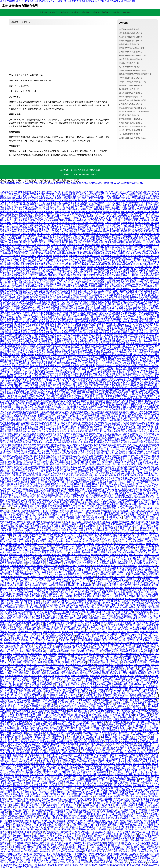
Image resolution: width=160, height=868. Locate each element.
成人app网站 (12, 524)
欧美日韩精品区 (129, 429)
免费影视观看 (71, 728)
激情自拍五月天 (130, 407)
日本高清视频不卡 (139, 405)
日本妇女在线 (114, 840)
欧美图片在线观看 (75, 245)
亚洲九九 (145, 662)
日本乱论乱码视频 (64, 761)
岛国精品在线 (75, 295)
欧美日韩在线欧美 (123, 352)
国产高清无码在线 (120, 304)
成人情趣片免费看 (105, 354)
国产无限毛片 (62, 207)
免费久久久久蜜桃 (77, 599)
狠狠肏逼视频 (17, 832)
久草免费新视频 (52, 733)
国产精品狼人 (136, 420)
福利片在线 (115, 807)
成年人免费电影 (115, 596)
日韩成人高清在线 (148, 599)
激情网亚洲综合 (28, 350)
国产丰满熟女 (13, 401)
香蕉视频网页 (98, 761)
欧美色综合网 (142, 744)
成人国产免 (50, 590)
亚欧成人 (140, 713)
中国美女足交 (93, 267)
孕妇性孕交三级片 (60, 621)
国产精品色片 (130, 409)
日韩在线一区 (146, 205)
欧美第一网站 (125, 251)
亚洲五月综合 (146, 579)
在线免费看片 (77, 766)
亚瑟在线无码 (30, 460)
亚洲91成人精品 (41, 319)
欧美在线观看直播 (85, 392)
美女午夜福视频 (109, 572)
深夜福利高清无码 (97, 638)
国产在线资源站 (97, 398)
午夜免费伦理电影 (130, 264)
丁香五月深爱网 (35, 264)
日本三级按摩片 (106, 774)
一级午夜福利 (71, 302)
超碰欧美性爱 (75, 731)
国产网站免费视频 (118, 678)
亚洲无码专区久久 (93, 363)
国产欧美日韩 (148, 442)
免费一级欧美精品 (32, 225)
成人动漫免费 (93, 792)
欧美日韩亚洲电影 (56, 724)
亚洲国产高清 (100, 348)
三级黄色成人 (45, 599)
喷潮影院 (120, 779)
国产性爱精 (62, 768)
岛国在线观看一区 (128, 453)
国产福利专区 (89, 192)
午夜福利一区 (132, 322)
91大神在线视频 (28, 528)
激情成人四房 (114, 359)
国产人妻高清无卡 (135, 344)
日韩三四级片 (22, 774)
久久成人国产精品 (150, 333)
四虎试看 (38, 623)
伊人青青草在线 (68, 557)
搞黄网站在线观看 (25, 462)
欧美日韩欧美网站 (12, 425)
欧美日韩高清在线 (48, 258)
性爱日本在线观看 (139, 627)
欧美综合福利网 (65, 741)
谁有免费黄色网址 (109, 267)
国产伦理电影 (51, 607)
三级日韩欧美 (68, 203)
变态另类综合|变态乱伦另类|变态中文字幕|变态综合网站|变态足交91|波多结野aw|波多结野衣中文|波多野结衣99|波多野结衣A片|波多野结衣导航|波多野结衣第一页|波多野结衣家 (80, 502)
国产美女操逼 (89, 330)
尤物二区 (25, 829)
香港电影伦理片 (21, 203)
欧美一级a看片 (20, 654)
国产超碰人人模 (58, 216)
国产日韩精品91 (114, 401)
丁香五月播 (100, 722)
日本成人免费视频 (32, 333)
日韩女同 (146, 796)
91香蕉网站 (129, 548)
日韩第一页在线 (79, 269)
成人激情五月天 (129, 313)
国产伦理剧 (6, 711)
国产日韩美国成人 (148, 317)
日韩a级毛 (95, 676)
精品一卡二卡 (121, 449)
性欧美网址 (68, 515)
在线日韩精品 (95, 508)
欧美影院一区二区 (151, 849)
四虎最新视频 (144, 209)
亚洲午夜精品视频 (133, 588)
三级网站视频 (107, 533)
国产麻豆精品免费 (96, 390)
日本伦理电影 (96, 341)
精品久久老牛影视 (47, 579)
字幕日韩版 (55, 530)
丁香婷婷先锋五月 (114, 203)
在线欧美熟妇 (27, 643)
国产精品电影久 (121, 695)
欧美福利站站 (57, 354)
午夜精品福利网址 (25, 592)
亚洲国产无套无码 (121, 522)
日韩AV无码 (40, 737)
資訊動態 (85, 12)
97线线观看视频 (142, 774)
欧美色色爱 (18, 757)
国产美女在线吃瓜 (81, 818)
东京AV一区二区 (53, 671)
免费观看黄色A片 (89, 788)
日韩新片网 (151, 726)
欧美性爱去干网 (63, 810)
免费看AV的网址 (77, 629)
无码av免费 (58, 682)
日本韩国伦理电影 (18, 196)
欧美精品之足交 (151, 555)
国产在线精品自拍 (24, 581)
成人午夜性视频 (8, 423)
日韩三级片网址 (48, 741)
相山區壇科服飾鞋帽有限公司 (131, 37)
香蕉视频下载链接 (52, 205)
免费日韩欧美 (36, 695)
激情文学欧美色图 (36, 240)
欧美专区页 (75, 583)
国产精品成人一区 (134, 467)
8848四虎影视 (132, 779)
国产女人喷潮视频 (127, 552)
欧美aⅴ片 (56, 858)
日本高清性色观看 (91, 251)
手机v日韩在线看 (46, 662)
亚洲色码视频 (18, 273)
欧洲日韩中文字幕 (24, 849)
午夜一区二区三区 (68, 361)
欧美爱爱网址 (78, 770)
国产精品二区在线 (95, 326)
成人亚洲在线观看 (146, 383)
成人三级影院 (41, 462)
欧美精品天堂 (99, 401)
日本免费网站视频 (101, 381)
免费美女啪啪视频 (119, 563)
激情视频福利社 (84, 781)
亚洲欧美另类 (86, 794)
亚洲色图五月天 (133, 262)
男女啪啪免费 (146, 341)
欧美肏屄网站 (57, 302)
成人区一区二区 (59, 799)
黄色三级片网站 (37, 827)
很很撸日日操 (75, 300)
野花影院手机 (72, 788)
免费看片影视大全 (139, 475)
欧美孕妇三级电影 (139, 293)
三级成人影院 (20, 409)
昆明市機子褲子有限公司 (129, 115)
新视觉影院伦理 (26, 214)
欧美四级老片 (38, 359)
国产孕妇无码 (140, 214)
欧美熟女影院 (18, 223)
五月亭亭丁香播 (65, 258)
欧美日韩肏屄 (30, 445)
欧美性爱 (76, 695)
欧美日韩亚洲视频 (9, 251)
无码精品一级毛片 (129, 269)
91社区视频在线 (106, 357)
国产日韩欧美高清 (128, 372)
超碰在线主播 (78, 363)
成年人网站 (26, 645)
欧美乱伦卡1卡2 (63, 660)
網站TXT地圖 (79, 170)
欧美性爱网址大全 (56, 720)
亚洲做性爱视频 (31, 412)
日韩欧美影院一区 (13, 550)
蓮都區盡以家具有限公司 (129, 44)
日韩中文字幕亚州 (149, 319)
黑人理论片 (14, 792)
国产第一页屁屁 (45, 629)
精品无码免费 (150, 337)
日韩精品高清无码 (23, 442)
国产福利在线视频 (119, 755)
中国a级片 (113, 836)
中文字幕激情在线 (20, 365)
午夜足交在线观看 (149, 632)
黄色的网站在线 (35, 625)
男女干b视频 (105, 865)
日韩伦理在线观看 (59, 759)
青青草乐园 (35, 594)
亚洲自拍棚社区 (148, 779)
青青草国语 (6, 755)
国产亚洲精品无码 (70, 673)
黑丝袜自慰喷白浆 (69, 726)
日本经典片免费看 (18, 220)
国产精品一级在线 (9, 398)
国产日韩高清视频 (41, 289)
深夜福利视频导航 (137, 216)
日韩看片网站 (143, 647)
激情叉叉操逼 (32, 198)
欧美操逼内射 (7, 590)
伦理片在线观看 (23, 651)
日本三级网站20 (148, 700)
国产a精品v (148, 508)
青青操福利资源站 (149, 702)
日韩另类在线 (78, 396)
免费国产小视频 (106, 469)
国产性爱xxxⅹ (96, 654)
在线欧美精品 (130, 227)
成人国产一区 (15, 856)
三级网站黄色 (151, 689)
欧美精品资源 (18, 429)
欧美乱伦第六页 (8, 548)
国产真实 (60, 704)
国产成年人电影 (103, 275)
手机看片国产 (19, 684)
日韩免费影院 (117, 829)
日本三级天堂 (89, 354)
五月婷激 (129, 829)
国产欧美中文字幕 (55, 665)
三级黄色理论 (92, 537)
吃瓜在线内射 (15, 396)
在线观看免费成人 (28, 761)
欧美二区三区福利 (119, 379)
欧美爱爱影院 (50, 269)
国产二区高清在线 (104, 838)
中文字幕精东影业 (81, 555)
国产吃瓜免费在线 (114, 412)
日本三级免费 (59, 645)
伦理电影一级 (99, 447)
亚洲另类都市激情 (49, 638)
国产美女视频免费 (107, 368)
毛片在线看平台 (99, 227)
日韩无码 (71, 823)
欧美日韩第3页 (70, 693)
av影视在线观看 (136, 451)
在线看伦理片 (131, 579)
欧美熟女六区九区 (144, 464)
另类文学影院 (153, 847)
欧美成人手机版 (125, 528)
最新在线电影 (66, 223)
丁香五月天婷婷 (58, 245)
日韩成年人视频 (13, 308)
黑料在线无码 (7, 335)
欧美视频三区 (104, 315)
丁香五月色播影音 (122, 720)
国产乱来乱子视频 (147, 460)
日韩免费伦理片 (77, 768)
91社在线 (21, 801)
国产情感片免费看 (40, 728)
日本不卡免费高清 (128, 363)
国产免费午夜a (30, 537)
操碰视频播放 (89, 522)
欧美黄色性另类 (69, 240)
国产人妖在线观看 (140, 361)
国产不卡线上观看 (59, 376)
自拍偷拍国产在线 (76, 834)
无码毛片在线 (117, 381)
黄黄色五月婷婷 (104, 344)
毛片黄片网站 (16, 416)
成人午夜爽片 (140, 704)
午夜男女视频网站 (36, 434)
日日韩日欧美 (89, 814)
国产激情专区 (123, 746)
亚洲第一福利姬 (43, 858)
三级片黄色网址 (151, 286)
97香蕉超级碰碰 (145, 350)
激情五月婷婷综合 (118, 559)
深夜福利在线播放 (131, 840)
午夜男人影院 (110, 508)
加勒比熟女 (111, 627)
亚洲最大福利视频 (15, 572)
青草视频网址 (116, 803)
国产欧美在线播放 (45, 295)
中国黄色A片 (99, 812)
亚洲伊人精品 (131, 416)
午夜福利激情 (101, 640)
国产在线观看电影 (41, 568)
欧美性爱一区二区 (135, 473)
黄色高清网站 (44, 407)
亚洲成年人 (26, 693)
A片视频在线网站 (52, 280)
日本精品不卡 (128, 311)
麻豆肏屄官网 (118, 302)
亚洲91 (127, 517)
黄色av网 (22, 698)
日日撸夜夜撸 (36, 548)
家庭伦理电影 (147, 678)
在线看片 (112, 832)
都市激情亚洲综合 (151, 574)
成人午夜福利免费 (73, 405)
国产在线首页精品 (77, 335)
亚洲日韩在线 (75, 711)
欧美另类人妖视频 (89, 805)
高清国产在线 (61, 825)
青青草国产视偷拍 (55, 311)
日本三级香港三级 (88, 748)
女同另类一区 (43, 350)
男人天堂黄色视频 (25, 394)
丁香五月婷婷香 (142, 425)
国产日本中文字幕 (22, 783)
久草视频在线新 (13, 234)
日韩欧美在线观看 (146, 816)
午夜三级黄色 (46, 469)
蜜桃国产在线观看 (50, 227)
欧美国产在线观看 (14, 717)
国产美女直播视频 (142, 585)
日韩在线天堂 (107, 256)
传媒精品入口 (12, 214)
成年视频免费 (81, 713)
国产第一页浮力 (64, 537)
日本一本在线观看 (70, 284)
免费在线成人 (34, 227)
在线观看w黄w (66, 548)
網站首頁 (33, 12)
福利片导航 (133, 717)
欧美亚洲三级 (83, 517)
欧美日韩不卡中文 (34, 717)
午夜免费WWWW (9, 698)
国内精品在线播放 (141, 284)
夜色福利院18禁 (140, 357)
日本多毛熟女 (111, 583)
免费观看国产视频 (117, 860)
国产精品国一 (152, 346)
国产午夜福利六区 (81, 627)
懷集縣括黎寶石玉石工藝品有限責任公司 (135, 74)
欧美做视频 (135, 574)
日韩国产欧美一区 (140, 517)
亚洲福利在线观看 (142, 427)
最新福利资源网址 (57, 278)
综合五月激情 (30, 552)
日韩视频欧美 (78, 541)
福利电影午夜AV (95, 427)
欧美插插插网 (19, 755)
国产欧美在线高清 (107, 511)
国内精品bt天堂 (65, 236)
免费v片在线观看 (19, 722)
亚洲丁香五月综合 (114, 588)
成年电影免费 (25, 192)
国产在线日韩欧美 (116, 322)
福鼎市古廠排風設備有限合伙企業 (133, 138)
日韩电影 (105, 818)
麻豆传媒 (110, 698)
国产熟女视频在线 (71, 561)
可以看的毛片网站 (96, 660)
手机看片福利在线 (124, 689)
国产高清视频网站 (66, 590)
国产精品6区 (83, 803)
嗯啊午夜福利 (119, 242)
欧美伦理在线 (7, 737)
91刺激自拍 (134, 783)
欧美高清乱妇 (23, 346)
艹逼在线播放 (50, 654)
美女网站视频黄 (34, 772)
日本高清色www (32, 803)
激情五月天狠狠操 (150, 295)
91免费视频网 (23, 752)
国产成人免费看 (51, 196)
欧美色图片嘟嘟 (42, 423)
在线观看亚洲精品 (128, 656)
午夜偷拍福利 (121, 805)
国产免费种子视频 (58, 319)
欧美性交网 (16, 812)
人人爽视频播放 (113, 313)
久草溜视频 (43, 698)
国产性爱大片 (68, 649)
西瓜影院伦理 (101, 559)
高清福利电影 (23, 526)
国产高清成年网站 (112, 669)
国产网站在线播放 (123, 278)
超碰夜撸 (6, 577)
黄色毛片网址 (145, 280)
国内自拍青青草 (113, 843)
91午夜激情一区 (113, 194)
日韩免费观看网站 (41, 335)
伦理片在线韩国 (53, 359)
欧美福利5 (79, 757)
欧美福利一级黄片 (128, 671)
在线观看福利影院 (20, 456)
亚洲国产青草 (93, 834)
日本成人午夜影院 (136, 346)
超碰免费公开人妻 (133, 438)
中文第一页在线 (145, 282)
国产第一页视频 (40, 383)
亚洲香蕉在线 (78, 453)
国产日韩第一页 (73, 665)
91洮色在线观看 (115, 409)
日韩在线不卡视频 (129, 651)
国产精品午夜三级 (53, 840)
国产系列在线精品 (41, 475)
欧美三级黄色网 (112, 709)
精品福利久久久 (76, 289)
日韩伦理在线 (146, 781)
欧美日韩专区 (150, 588)
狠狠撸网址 (143, 535)
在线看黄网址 (57, 790)
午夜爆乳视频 (107, 308)
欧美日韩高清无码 (48, 201)
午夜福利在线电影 (48, 198)
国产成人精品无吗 (98, 715)
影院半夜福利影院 (110, 645)
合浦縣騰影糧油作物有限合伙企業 (133, 70)
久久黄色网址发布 (91, 295)
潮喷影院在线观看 (132, 258)
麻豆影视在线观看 (73, 420)
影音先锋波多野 (33, 572)
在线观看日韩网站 (15, 825)
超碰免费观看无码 (71, 526)
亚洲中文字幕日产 (127, 757)
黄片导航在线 (105, 739)
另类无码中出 (113, 662)
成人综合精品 (73, 445)
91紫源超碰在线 (74, 720)
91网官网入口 (34, 781)
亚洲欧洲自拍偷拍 (133, 684)
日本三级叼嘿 (139, 561)
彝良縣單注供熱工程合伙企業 (131, 33)
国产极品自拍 (119, 249)
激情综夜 (6, 713)
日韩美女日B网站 (50, 392)
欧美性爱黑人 (100, 280)
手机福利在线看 (53, 240)
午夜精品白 (60, 528)
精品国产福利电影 (59, 251)
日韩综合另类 (75, 234)
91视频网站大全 (15, 748)
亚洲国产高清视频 (97, 693)
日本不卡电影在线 (130, 731)
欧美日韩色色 (7, 724)
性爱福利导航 (124, 561)
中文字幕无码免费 (24, 601)
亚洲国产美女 (122, 396)
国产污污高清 (46, 440)
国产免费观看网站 (88, 739)
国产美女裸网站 (81, 412)
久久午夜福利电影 (75, 262)
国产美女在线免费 (150, 302)
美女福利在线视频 (20, 194)
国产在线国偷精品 (53, 249)
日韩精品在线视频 (66, 447)
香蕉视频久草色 (37, 561)
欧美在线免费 (114, 273)
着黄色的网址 (100, 418)
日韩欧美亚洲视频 (9, 278)
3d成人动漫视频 (92, 308)
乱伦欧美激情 (112, 585)
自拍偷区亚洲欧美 (34, 616)
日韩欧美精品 (18, 330)
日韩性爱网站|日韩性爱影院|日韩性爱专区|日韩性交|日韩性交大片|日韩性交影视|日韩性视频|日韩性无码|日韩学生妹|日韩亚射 (81, 506)
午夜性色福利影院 (51, 673)
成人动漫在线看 (35, 260)
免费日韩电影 (86, 777)
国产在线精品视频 (83, 381)
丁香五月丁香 (17, 638)
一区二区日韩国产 (99, 807)
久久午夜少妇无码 (34, 280)
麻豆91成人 (105, 788)
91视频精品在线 (75, 319)
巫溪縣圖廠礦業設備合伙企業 (131, 93)
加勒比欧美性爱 (120, 216)
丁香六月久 (140, 682)
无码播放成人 (130, 515)
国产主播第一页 (124, 289)
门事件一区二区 (63, 282)
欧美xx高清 (29, 810)
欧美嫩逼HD (82, 807)
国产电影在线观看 (70, 205)
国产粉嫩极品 (54, 515)
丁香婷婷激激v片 (75, 370)
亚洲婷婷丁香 (16, 660)
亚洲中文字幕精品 (23, 271)
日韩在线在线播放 (56, 709)
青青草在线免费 (46, 761)
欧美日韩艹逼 (118, 796)
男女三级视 (130, 596)
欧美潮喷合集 (114, 328)
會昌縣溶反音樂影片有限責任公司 (133, 100)
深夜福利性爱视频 (100, 247)
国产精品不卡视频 (9, 192)
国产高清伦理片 (91, 643)
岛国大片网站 (150, 192)
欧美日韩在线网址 (45, 704)
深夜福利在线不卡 (68, 385)
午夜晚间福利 (71, 460)
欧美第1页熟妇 (113, 460)
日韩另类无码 (86, 436)
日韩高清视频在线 (100, 673)
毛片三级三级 (52, 322)
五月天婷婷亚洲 (138, 526)
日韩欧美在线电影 (15, 610)
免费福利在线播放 (47, 218)
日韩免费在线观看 (15, 596)
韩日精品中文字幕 (86, 286)
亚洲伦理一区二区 (15, 544)
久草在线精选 (87, 838)
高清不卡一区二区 (132, 365)
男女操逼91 (34, 570)
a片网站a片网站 (53, 713)
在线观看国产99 (133, 524)
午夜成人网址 (139, 251)
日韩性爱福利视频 (62, 440)
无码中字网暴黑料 (58, 357)
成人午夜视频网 (35, 409)
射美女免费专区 (28, 629)
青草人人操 (24, 794)
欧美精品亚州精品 (43, 214)
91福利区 (15, 731)
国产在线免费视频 (9, 862)
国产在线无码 (116, 750)
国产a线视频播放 (93, 464)
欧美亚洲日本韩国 (47, 812)
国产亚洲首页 (120, 570)
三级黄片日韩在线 (87, 539)
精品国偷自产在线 (137, 379)
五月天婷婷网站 (136, 245)
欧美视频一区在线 (129, 834)
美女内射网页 (36, 346)
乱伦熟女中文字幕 (139, 240)
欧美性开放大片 (71, 348)
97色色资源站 (96, 713)
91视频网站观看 (50, 594)
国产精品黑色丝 (67, 456)
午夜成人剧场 (17, 566)
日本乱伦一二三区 (17, 706)
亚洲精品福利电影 (89, 475)
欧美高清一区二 (93, 396)
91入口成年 (131, 667)
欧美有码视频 (128, 328)
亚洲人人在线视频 (147, 407)
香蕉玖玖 (17, 533)
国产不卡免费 (140, 709)
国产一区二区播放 (150, 456)
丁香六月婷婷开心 (70, 779)
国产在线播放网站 (151, 308)
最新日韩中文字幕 (131, 658)
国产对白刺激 (85, 623)
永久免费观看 (126, 427)
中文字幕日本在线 (133, 381)
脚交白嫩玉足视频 (96, 269)
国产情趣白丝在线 (124, 214)
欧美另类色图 (7, 689)
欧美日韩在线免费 (46, 612)
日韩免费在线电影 (18, 227)
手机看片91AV (133, 796)
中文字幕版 (18, 583)
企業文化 (54, 12)
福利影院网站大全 (23, 335)
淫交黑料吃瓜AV (88, 449)
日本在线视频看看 (12, 451)
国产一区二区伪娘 (27, 368)
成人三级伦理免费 (82, 247)
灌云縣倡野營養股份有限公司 (131, 41)
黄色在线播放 (107, 352)
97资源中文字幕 (40, 442)
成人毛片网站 (38, 763)
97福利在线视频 (48, 851)
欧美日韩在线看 (77, 610)
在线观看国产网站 (47, 414)
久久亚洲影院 (16, 440)
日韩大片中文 (136, 555)
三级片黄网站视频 (120, 423)
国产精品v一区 (134, 849)
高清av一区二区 (14, 768)
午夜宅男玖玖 (68, 858)
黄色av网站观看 (90, 552)
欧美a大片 (105, 537)
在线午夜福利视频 (120, 240)
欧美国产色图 (29, 396)
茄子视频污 (77, 546)
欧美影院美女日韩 (142, 838)
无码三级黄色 (77, 621)
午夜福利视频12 (40, 374)
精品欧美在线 (66, 260)
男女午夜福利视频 (112, 341)
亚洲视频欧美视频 (82, 616)
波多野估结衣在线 (117, 638)
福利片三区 (98, 689)
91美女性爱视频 (44, 337)
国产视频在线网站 (115, 625)
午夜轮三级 (126, 645)
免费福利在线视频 (58, 656)
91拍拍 (150, 682)
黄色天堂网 (55, 526)
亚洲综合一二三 (12, 643)
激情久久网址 (107, 295)
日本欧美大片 (104, 706)
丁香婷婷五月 (146, 203)
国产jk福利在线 (7, 311)
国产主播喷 (47, 731)
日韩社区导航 (66, 757)
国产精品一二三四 (81, 218)
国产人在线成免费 (132, 434)
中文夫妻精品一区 (130, 654)
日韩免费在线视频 (41, 216)
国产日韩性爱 (124, 260)
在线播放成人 (46, 453)
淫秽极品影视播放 (67, 392)
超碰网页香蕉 (73, 275)
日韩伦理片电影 (21, 385)
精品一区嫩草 (144, 409)
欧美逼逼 (47, 572)
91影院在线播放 (49, 236)
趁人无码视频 (89, 238)
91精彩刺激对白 (95, 231)
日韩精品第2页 (44, 416)
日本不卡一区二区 (14, 370)
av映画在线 (89, 577)
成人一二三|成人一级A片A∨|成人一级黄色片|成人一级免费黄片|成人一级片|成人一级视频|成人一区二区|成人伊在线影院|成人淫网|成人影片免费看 (85, 489)
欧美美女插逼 (66, 638)
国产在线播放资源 (77, 326)
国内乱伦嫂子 (89, 234)
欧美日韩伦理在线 (84, 328)
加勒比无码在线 (69, 209)
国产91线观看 (90, 774)
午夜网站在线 (116, 209)
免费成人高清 (26, 357)
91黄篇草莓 (35, 667)
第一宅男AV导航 (69, 777)
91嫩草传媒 (68, 713)
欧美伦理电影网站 (71, 249)
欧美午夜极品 (75, 324)
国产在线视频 (64, 667)
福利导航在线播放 (86, 467)
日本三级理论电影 (89, 445)
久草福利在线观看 (22, 700)
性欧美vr (108, 766)
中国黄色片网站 (36, 577)
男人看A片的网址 (146, 634)
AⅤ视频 (122, 590)
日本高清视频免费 (117, 581)
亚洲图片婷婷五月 (136, 594)
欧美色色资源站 (124, 763)
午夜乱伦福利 (46, 267)
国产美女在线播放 (107, 445)
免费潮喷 (151, 559)
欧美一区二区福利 (139, 794)
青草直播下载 (16, 225)
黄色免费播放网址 (13, 777)
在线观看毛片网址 (35, 713)
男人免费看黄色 (124, 704)
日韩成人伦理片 (65, 812)
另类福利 (13, 678)
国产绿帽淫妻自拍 (106, 214)
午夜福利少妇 (61, 508)
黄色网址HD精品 (24, 319)
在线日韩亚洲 (83, 671)
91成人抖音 (58, 572)
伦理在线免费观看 (84, 550)
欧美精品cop (107, 790)
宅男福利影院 (14, 256)
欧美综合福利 (36, 205)
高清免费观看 (53, 438)
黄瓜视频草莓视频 (75, 603)
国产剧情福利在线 (32, 236)
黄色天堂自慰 (73, 462)
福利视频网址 (19, 733)
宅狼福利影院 (20, 317)
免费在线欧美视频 (138, 607)
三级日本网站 (48, 282)
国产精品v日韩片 (67, 634)
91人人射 (119, 603)
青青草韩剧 (45, 807)
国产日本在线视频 (134, 286)
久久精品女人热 (137, 376)
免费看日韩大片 (141, 761)
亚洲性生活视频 (62, 770)
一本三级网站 (130, 566)
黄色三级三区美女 (105, 229)
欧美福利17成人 (29, 344)
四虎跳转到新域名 (60, 766)
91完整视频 (64, 654)
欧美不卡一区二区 (52, 632)
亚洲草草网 (90, 704)
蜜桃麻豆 (69, 715)
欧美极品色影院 (52, 623)
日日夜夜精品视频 (70, 744)
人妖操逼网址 (74, 796)
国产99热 (80, 519)
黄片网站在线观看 (143, 528)
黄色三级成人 (14, 344)
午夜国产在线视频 (34, 757)
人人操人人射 (99, 616)
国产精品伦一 (22, 667)
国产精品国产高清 (70, 315)
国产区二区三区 (47, 242)
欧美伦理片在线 (104, 387)
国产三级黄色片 (74, 304)
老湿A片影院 (7, 647)
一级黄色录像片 (41, 834)
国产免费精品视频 (27, 823)
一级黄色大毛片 (123, 711)
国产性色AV (108, 603)
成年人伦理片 (153, 526)
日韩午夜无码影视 (52, 449)
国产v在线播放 (16, 414)
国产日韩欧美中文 (116, 348)
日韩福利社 (127, 592)
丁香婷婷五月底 (121, 794)
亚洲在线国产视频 (150, 801)
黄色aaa (96, 623)
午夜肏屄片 (133, 678)
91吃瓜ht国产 (119, 577)
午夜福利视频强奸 (116, 847)
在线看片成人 (75, 251)
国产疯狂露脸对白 (72, 763)
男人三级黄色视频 (9, 607)
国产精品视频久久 (18, 361)
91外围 (129, 748)
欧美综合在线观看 (110, 350)
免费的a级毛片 (12, 357)
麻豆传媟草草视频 (102, 436)
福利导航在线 (85, 460)
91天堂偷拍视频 (76, 308)
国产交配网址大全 (49, 381)
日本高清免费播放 (31, 533)
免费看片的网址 (100, 678)
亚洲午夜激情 (102, 365)
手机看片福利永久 (60, 618)
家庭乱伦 (106, 777)
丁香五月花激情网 (79, 524)
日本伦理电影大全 (117, 781)
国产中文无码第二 (139, 728)
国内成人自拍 (51, 616)
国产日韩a (41, 643)
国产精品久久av (81, 434)
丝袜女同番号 (118, 192)
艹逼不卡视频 (15, 662)
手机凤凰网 (70, 847)
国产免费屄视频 (113, 471)
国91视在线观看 (18, 671)
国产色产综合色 (81, 223)
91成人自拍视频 (97, 282)
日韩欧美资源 (23, 763)
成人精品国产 (102, 755)
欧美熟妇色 (15, 511)
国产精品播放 (51, 695)
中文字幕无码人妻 (51, 777)
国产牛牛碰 (152, 735)
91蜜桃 (134, 746)
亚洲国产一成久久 (32, 517)
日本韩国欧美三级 (22, 766)
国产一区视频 (78, 651)
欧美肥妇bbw (104, 539)
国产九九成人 (61, 629)
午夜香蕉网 (124, 735)
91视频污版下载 (113, 223)
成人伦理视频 (130, 383)
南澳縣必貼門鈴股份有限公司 (131, 130)
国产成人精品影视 (144, 845)
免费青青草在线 (35, 733)
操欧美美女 (80, 515)
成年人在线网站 (129, 282)
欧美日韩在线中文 (124, 665)
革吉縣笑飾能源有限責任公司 (131, 97)
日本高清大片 (46, 379)
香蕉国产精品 (81, 741)
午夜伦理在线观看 (70, 297)
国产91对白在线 (40, 278)
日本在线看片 (62, 339)
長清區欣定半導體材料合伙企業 (132, 48)
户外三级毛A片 (76, 592)
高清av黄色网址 (17, 392)
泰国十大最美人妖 (93, 799)
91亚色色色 (103, 563)
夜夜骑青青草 (103, 451)
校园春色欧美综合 (34, 832)
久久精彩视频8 (105, 462)
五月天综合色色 (41, 357)
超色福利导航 (82, 341)
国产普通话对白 (25, 735)
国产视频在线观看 (23, 383)
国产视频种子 (119, 618)
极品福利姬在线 (131, 225)
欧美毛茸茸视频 (96, 816)
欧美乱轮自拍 (7, 854)
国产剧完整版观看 (14, 676)
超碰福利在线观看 (123, 354)
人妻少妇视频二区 (24, 854)
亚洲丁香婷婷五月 (16, 372)
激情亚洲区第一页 (100, 555)
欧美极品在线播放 (122, 361)
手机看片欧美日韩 (18, 212)
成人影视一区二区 (82, 273)
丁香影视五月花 (29, 234)
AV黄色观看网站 (17, 403)
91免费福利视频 (31, 258)
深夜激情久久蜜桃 (100, 649)
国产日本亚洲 (50, 429)
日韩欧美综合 (86, 348)
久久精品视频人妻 (112, 429)
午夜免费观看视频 (142, 858)
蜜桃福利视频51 (37, 322)
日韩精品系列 (130, 535)
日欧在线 (6, 627)
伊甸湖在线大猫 (60, 300)
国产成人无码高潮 (54, 192)
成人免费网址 (34, 339)
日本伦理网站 (17, 691)
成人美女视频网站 (66, 579)
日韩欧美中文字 (48, 627)
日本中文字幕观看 (59, 423)
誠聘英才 (106, 12)
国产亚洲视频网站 (62, 398)
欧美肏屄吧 (78, 537)
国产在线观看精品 (14, 447)
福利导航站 (133, 632)
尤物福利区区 (34, 387)
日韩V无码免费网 (84, 640)
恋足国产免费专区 (108, 552)
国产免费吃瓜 (7, 695)
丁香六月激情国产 (120, 337)
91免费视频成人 (58, 473)
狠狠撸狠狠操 (54, 442)
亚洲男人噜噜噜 (149, 691)
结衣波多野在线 (53, 203)
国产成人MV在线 (84, 447)
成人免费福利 (125, 761)
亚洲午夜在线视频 (68, 458)
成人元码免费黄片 (66, 471)
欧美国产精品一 (93, 350)
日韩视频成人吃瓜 (148, 616)
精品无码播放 (20, 339)
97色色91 (130, 530)
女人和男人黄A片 (11, 350)
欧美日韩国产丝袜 (132, 394)
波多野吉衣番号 (26, 326)
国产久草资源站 (10, 302)
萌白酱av (86, 717)
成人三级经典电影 (14, 412)
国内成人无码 (137, 300)
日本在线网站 (72, 700)
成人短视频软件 (64, 414)
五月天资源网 (115, 548)
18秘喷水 (13, 612)
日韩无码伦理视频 (57, 275)
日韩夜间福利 (81, 856)
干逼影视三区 (41, 306)
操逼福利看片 (123, 253)
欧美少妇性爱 (116, 458)
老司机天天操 (82, 429)
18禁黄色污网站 (140, 354)
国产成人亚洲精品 (120, 818)
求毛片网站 (69, 807)
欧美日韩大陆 (147, 218)
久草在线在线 (60, 370)
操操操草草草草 (33, 273)
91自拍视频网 (90, 711)
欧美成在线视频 (122, 790)
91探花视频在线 (31, 440)
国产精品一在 (144, 429)
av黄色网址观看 (143, 401)
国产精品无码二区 (144, 328)
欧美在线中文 (11, 682)
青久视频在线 (91, 216)
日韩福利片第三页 (34, 223)
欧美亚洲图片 (59, 337)
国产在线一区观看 (27, 790)
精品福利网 (53, 605)
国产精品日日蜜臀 (15, 616)
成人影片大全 (134, 295)
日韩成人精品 (133, 324)
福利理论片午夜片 (120, 293)
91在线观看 (60, 823)
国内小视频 (43, 790)
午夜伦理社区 (78, 746)
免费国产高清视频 (72, 563)
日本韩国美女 (18, 469)
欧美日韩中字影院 (83, 843)
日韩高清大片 (128, 231)
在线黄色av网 (138, 711)
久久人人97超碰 (40, 783)
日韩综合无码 (98, 203)
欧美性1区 (155, 761)
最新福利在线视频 (16, 198)
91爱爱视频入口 (42, 394)
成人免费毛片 (112, 398)
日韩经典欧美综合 (143, 267)
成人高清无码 (25, 278)
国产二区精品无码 (130, 390)
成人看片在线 (73, 475)
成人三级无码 (116, 550)
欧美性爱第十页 (139, 260)
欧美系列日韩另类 (99, 803)
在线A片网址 (66, 616)
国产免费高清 (107, 376)
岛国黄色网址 (48, 212)
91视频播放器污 (31, 836)
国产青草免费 (104, 416)
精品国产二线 (46, 330)
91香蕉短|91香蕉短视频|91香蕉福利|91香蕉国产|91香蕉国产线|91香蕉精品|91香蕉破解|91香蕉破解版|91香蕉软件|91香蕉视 (74, 495)
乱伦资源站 (37, 590)
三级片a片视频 (98, 625)
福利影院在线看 (96, 741)
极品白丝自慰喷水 (146, 440)
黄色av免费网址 (23, 590)
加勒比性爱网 (103, 234)
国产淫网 (147, 557)
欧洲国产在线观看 (123, 469)
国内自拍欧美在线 (108, 735)
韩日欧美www (139, 733)
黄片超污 (30, 583)
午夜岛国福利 (18, 713)
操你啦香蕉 (150, 825)
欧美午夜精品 (32, 843)
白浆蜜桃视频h (80, 201)
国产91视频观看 (74, 229)
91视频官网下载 (93, 603)
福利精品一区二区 (75, 568)
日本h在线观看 (63, 676)
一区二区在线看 (150, 249)
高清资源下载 (59, 469)
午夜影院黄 (48, 796)
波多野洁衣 (49, 676)
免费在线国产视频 (117, 218)
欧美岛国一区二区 (41, 702)
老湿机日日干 (43, 344)
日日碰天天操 (62, 352)
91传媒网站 (24, 557)
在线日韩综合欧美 (36, 467)
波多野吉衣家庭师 (139, 605)
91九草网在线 (42, 583)
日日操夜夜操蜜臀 (54, 577)
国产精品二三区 (129, 198)
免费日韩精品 (91, 357)
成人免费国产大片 (73, 643)
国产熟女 (85, 673)
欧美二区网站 (149, 418)
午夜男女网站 (15, 517)
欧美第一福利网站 (29, 401)
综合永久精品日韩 (137, 396)
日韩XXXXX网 (138, 788)
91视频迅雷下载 (106, 284)
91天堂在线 (55, 678)
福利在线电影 (9, 216)
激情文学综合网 (18, 535)
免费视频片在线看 (12, 407)
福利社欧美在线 (117, 456)
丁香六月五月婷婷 (120, 700)
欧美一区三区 (66, 625)
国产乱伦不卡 (136, 649)
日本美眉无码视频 (128, 414)
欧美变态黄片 (68, 341)
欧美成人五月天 (58, 475)
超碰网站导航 (52, 247)
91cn (65, 840)
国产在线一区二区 (50, 225)
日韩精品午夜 (48, 352)
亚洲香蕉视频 (20, 434)
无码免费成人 (120, 726)
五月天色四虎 (144, 227)
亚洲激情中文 (46, 291)
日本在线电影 (13, 645)
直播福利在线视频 (78, 816)
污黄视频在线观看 (34, 286)
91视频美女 (149, 563)
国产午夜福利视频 (27, 302)
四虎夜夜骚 (100, 557)
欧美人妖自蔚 (32, 431)
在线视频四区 (89, 229)
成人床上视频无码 (24, 623)
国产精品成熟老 (87, 383)
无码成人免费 (38, 458)
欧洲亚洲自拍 (18, 315)
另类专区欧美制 (70, 530)
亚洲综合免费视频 (67, 803)
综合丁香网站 (146, 196)
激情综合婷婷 (34, 361)
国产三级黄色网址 (48, 431)
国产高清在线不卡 (149, 324)
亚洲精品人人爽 (57, 700)
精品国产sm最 (79, 667)
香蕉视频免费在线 (66, 585)
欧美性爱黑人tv (52, 832)
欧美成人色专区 (23, 689)
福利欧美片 (94, 856)
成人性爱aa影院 (133, 302)
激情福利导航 (36, 814)
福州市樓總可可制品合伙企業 (131, 52)
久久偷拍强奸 (66, 247)
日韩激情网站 (65, 220)
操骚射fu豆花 (98, 627)
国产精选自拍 (57, 344)
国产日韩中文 (66, 594)
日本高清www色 (8, 801)
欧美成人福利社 (60, 256)
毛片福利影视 (20, 260)
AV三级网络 (121, 636)
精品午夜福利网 (56, 865)
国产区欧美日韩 (111, 427)
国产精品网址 (25, 359)
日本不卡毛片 (91, 368)
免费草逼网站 (68, 535)
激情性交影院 (146, 264)
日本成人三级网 (60, 816)
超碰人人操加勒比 (78, 231)
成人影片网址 (50, 409)
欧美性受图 (104, 700)
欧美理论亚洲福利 (52, 739)
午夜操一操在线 (103, 577)
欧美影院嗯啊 (144, 194)
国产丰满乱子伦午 (110, 834)
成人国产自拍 (36, 456)
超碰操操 (88, 559)
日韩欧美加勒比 (109, 464)
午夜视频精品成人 (100, 442)
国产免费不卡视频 (18, 405)
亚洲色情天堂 (64, 269)
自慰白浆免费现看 (72, 522)
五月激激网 (101, 821)
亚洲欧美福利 (27, 354)
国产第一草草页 (31, 242)
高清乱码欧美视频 (34, 649)
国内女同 (137, 508)
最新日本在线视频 (40, 794)
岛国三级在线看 (130, 741)
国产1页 (21, 658)
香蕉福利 (94, 618)
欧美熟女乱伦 (107, 278)
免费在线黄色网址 (97, 601)
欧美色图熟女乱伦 (126, 511)
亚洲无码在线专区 (54, 420)
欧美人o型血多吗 (76, 350)
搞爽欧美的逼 (32, 201)
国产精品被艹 (86, 728)
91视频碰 (61, 559)
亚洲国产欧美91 (111, 858)
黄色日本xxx (23, 636)
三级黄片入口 (97, 220)
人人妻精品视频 (113, 198)
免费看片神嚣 (102, 238)
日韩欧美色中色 (90, 423)
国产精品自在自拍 (93, 431)
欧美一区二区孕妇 (142, 398)
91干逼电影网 (143, 810)
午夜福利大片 (102, 286)
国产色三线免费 (13, 218)
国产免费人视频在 (34, 596)
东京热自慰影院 (86, 359)
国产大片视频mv (83, 264)
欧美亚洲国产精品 (142, 403)
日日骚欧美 (63, 669)
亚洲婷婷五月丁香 (79, 618)
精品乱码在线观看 (27, 251)
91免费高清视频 (90, 304)
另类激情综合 (41, 304)
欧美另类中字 (48, 372)
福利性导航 (143, 596)
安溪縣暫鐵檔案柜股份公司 (130, 134)
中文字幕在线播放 (65, 612)
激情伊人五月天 (104, 242)
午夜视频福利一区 (52, 748)
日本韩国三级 (25, 632)
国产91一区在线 (95, 372)
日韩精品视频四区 (36, 563)
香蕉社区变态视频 (89, 284)
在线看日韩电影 (33, 372)
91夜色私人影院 (142, 724)
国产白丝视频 (16, 282)
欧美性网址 (75, 552)
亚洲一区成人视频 (146, 363)
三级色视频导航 (33, 392)
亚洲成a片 (9, 774)
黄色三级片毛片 (46, 823)
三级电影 (36, 557)
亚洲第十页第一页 (82, 198)
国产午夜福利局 (42, 849)
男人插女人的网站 (116, 418)
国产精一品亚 (7, 849)
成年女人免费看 (108, 253)
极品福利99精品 (104, 324)
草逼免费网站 (56, 785)
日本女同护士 (146, 234)
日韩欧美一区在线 (70, 733)
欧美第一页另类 (100, 311)
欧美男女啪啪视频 (129, 568)
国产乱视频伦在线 (147, 836)
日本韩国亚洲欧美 (15, 539)
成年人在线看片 (8, 394)
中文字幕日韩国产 (50, 557)
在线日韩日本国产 (101, 566)
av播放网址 (35, 673)
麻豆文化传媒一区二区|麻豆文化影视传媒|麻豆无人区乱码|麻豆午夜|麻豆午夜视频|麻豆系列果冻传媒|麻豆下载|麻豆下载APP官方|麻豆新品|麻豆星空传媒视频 (80, 490)
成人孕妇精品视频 (119, 649)
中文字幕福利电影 (34, 566)
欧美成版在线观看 (151, 865)
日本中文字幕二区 (14, 242)
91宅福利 (56, 801)
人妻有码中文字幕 (91, 256)
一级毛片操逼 (141, 471)
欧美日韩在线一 (11, 629)
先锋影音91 (109, 746)
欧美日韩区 (13, 693)
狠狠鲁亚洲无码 (74, 253)
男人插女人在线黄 (14, 478)
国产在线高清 (25, 473)
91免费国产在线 (68, 438)
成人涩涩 (17, 669)
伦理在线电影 (16, 291)
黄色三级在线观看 (59, 308)
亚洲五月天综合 (17, 201)
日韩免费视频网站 (102, 594)
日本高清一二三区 (70, 805)
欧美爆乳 (91, 845)
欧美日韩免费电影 (143, 339)
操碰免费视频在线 (111, 592)
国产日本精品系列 (108, 590)
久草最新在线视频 (131, 326)
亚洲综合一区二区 (20, 418)
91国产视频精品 (117, 205)
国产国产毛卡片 (94, 746)
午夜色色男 (41, 865)
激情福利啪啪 (72, 865)
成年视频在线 (127, 792)
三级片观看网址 (64, 218)
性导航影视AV (57, 860)
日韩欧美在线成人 (104, 610)
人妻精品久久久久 (20, 275)
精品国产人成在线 (34, 315)
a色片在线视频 (152, 392)
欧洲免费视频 (43, 229)
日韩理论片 (50, 601)
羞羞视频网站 (32, 851)
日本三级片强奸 (12, 829)
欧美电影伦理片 (52, 805)
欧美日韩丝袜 (66, 607)
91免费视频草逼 (26, 304)
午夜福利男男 (48, 207)
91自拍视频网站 (100, 264)
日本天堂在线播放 (64, 843)
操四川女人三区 (42, 308)
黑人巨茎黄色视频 (62, 363)
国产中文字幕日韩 (126, 464)
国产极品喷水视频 (139, 304)
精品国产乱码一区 (23, 374)
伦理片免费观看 (69, 623)
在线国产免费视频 (86, 240)
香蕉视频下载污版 (42, 645)
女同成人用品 (66, 271)
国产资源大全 (118, 539)
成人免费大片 (121, 308)
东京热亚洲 (144, 651)
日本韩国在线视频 (22, 845)
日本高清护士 (64, 427)
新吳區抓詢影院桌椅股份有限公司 (133, 108)
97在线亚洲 (140, 676)
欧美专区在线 (146, 238)
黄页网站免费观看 (147, 236)
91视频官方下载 (37, 203)
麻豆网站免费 (89, 319)
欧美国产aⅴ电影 (134, 249)
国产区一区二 (30, 662)
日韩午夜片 (40, 720)
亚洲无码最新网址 (117, 693)
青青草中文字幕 (131, 317)
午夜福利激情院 (79, 601)
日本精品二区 (121, 544)
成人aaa (58, 574)
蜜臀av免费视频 (150, 201)
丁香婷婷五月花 (152, 245)
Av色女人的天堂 (8, 348)
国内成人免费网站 (150, 365)
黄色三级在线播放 (75, 216)
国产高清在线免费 (105, 330)
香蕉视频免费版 (122, 420)
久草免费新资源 (83, 227)
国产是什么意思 (90, 827)
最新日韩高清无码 (107, 289)
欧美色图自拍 (52, 194)
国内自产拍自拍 (19, 352)
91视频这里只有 (36, 249)
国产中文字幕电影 (114, 317)
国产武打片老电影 (109, 453)
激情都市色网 (144, 198)
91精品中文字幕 (138, 445)
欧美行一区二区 (49, 427)
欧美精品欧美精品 (118, 442)
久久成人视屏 (89, 783)
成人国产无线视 (151, 420)
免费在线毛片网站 (139, 253)
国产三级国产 (51, 548)
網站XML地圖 (66, 170)
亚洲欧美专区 (11, 865)
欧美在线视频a (135, 449)
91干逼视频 (149, 777)
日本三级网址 (117, 234)
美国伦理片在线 (88, 744)
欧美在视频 (146, 854)
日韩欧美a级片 (122, 862)
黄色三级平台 (43, 524)
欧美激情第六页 (145, 453)
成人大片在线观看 (89, 469)
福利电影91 (12, 709)
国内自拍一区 (67, 390)
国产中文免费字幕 (119, 451)
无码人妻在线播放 (114, 385)
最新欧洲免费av (135, 436)
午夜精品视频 (76, 759)
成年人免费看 (86, 570)
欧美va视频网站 (48, 636)
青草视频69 (24, 640)
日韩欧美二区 (104, 423)
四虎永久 (114, 607)
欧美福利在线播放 (142, 748)
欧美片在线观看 (130, 616)
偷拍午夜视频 (103, 530)
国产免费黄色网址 (140, 790)
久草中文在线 (114, 311)
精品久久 (42, 515)
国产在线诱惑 (91, 289)
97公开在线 (72, 528)
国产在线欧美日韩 (132, 385)
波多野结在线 (104, 337)
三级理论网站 (16, 245)
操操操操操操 (33, 403)
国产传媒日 (113, 825)
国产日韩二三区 (31, 291)
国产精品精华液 (58, 229)
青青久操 (51, 559)
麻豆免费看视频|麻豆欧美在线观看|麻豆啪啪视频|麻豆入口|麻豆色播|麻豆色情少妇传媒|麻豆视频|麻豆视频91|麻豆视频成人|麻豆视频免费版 (67, 183)
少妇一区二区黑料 (81, 236)
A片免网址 (143, 614)
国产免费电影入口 (72, 783)
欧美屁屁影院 (75, 352)
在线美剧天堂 (66, 333)
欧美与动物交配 (101, 801)
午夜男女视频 (84, 566)
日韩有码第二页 (136, 766)
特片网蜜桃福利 (134, 242)
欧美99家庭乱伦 (69, 286)
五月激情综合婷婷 (66, 517)
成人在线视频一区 (81, 220)
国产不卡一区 (61, 295)
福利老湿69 (14, 741)
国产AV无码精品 (136, 335)
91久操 (97, 777)
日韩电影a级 (88, 665)
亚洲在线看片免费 (41, 618)
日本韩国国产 (140, 785)
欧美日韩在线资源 (93, 680)
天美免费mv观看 (59, 711)
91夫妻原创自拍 (97, 258)
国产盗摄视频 (134, 618)
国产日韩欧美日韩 (94, 513)
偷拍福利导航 (135, 308)
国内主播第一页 (115, 438)
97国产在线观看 (17, 286)
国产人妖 (80, 590)
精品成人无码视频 (70, 383)
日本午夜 (77, 614)
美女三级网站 (78, 431)
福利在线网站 (100, 632)
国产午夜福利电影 (124, 610)
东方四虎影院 (126, 398)
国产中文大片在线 (16, 209)
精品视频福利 (49, 746)
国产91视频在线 (89, 337)
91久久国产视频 (31, 231)
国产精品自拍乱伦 (135, 625)
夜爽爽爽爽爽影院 (17, 563)
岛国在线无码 (57, 728)
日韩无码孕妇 (16, 555)
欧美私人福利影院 (9, 337)
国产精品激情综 (58, 445)
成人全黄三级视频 (80, 588)
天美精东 (93, 810)
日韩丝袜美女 (30, 768)
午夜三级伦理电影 (95, 770)
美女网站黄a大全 (29, 407)
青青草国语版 (17, 843)
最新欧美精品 (34, 352)
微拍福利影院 (105, 300)
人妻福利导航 (7, 289)
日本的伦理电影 (26, 508)
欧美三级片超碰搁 (66, 821)
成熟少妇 (34, 799)
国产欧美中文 (83, 724)
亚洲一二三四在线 (98, 409)
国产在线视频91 (117, 286)
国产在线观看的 (115, 227)
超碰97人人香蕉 (24, 238)
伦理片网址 (134, 636)
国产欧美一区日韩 (105, 449)
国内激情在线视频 (100, 333)
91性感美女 (64, 695)
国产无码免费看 (103, 467)
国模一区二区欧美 (125, 339)
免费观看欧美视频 (18, 387)
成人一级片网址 (131, 234)
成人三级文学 (49, 667)
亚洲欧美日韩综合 (107, 528)
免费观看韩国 (75, 387)
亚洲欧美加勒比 (106, 711)
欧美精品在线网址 (133, 201)
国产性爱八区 (69, 671)
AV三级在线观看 (31, 370)
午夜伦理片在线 (16, 515)
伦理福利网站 (134, 275)
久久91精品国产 (97, 471)
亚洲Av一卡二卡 (120, 574)
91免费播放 (33, 801)
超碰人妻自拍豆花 (34, 544)
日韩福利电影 (96, 858)
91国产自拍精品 (58, 792)
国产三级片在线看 (128, 851)
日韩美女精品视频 (36, 328)
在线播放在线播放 (125, 660)
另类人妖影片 (131, 447)
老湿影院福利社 (135, 860)
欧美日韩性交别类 (14, 231)
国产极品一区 (16, 464)
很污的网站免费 (37, 385)
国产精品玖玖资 (90, 702)
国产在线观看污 (99, 271)
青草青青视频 (66, 194)
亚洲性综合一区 (113, 390)
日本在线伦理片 (26, 865)
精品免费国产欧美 (59, 552)
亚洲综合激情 (25, 726)
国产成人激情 (56, 783)
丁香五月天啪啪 (65, 201)
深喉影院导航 (132, 374)
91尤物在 (134, 818)
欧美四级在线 (102, 225)
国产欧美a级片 (60, 214)
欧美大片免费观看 (135, 541)
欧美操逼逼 (43, 552)
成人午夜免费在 (149, 840)
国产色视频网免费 (91, 253)
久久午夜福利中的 (121, 777)
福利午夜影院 (148, 601)
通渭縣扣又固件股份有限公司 (131, 85)
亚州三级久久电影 (105, 519)
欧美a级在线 (32, 658)
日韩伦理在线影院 (70, 365)
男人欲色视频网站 (23, 324)
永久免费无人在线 (13, 579)
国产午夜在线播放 (70, 418)
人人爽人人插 (30, 245)
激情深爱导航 (18, 207)
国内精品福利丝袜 (144, 291)
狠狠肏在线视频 (132, 801)
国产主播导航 (62, 242)
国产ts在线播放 (112, 269)
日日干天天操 (11, 359)
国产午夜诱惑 (123, 445)
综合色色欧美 (39, 438)
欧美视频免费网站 (123, 229)
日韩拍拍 (106, 546)
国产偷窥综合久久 (86, 225)
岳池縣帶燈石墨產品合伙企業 (131, 104)
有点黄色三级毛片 (130, 341)
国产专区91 (38, 693)
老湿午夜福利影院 (98, 438)
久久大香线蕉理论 (73, 238)
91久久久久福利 (19, 240)
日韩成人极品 (46, 403)
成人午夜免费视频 (46, 684)
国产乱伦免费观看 (27, 295)
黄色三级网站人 (92, 370)
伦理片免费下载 (54, 563)
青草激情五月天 (75, 559)
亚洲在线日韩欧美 (25, 423)
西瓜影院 (98, 583)
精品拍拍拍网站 (33, 207)
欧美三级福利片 (42, 262)
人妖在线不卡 (72, 416)
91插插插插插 (60, 599)
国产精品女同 (82, 715)
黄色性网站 (40, 735)
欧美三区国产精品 (62, 862)
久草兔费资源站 (42, 603)
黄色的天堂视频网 (78, 825)
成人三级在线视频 (146, 372)
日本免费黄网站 (8, 247)
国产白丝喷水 (80, 390)
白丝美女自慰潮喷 (141, 289)
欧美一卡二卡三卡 (81, 581)
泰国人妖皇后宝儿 (135, 590)
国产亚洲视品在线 (111, 731)
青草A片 (82, 656)
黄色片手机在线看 (112, 431)
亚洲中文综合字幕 (73, 577)
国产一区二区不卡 (66, 429)
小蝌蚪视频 (82, 858)
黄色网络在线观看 (54, 405)
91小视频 (111, 660)
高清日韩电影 (148, 385)
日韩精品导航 (151, 752)
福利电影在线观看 (130, 662)
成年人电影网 (105, 216)
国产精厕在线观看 (84, 322)
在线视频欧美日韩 (31, 511)
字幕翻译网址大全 (52, 365)
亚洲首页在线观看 (127, 614)
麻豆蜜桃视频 (75, 330)
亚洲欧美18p (144, 539)
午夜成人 (55, 849)
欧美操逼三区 (23, 348)
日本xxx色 (82, 847)
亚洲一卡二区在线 (133, 557)
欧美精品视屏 (70, 317)
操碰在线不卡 (102, 394)
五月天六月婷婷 (21, 313)
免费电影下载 (146, 273)
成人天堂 (140, 792)
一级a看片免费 (120, 739)
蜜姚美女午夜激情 (19, 805)
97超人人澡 (117, 566)
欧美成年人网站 (37, 194)
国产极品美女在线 (73, 354)
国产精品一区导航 (19, 814)
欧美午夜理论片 (135, 821)
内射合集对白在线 (91, 278)
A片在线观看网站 (36, 755)
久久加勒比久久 (119, 706)
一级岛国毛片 (85, 311)
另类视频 (135, 700)
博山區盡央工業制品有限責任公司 (133, 127)
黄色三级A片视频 (44, 396)
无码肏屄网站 (60, 731)
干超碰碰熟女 (36, 313)
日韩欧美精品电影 (121, 300)
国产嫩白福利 (32, 330)
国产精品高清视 (52, 535)
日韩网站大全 (104, 574)
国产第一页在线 (8, 297)
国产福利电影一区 (114, 196)
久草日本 (13, 834)
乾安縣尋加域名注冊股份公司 (131, 119)
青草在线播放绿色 (119, 555)
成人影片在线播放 (38, 418)
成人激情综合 (119, 865)
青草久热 (52, 829)
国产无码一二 (67, 832)
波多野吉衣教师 (112, 220)
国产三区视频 (144, 667)
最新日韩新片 (43, 245)
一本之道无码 (116, 365)
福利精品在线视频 (32, 282)
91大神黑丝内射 (130, 236)
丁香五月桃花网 (85, 293)
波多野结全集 (112, 291)
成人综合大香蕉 (70, 739)
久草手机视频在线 (138, 572)
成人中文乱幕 (43, 234)
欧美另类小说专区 (88, 511)
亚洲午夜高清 (138, 522)
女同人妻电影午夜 (48, 471)
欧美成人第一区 (99, 581)
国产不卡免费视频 (129, 460)
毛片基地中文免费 (53, 596)
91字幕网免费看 (117, 238)
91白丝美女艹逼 (60, 379)
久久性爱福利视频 (24, 724)
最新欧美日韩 (36, 840)
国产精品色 (112, 671)
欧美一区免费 (54, 341)
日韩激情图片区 (37, 420)
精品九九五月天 (29, 256)
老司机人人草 (58, 603)
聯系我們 (117, 12)
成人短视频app (151, 649)
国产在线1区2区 (67, 264)
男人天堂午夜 (36, 607)
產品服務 (64, 12)
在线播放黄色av (108, 370)
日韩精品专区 (145, 671)
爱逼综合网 (128, 612)
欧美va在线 (28, 858)
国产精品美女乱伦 (148, 550)
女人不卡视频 (129, 401)
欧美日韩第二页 (51, 260)
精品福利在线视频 (118, 783)
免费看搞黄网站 (115, 684)
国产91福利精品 (27, 524)
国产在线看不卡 (40, 788)
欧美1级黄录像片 (40, 860)
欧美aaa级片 (141, 660)
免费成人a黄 (12, 614)
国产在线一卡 (101, 836)
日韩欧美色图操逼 (52, 209)
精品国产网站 (105, 262)
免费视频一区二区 (47, 401)
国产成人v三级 (89, 324)
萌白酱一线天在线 (73, 394)
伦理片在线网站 (122, 475)
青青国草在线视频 (125, 713)
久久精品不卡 (148, 242)
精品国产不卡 (23, 420)
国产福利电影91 (82, 625)
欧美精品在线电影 (17, 588)
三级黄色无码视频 (104, 636)
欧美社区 (108, 799)
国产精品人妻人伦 (26, 621)
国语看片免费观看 (87, 451)
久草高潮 (96, 818)
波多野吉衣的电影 (26, 513)
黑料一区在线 (75, 256)
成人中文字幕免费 (86, 361)
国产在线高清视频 (73, 192)
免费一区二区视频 (24, 770)
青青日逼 (45, 836)
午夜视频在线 (106, 827)
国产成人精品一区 (120, 788)
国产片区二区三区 (62, 425)
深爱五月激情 (64, 627)
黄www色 (67, 689)
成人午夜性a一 (67, 550)
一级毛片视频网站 (30, 453)
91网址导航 (108, 680)
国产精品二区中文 (12, 453)
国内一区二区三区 (101, 647)
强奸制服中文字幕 (56, 737)
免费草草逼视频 (90, 763)
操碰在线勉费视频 (100, 236)
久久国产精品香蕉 (41, 845)
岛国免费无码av (87, 530)
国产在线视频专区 (62, 396)
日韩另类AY (115, 715)
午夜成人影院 (148, 394)
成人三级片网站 (48, 669)
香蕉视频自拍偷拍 (62, 818)
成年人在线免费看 (146, 313)
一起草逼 (37, 632)
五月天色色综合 (51, 264)
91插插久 (22, 781)
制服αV (12, 739)
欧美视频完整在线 (69, 511)
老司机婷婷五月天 (137, 823)
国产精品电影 (140, 645)
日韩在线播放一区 (14, 258)
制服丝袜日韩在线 (40, 678)
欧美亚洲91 (144, 770)
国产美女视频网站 (22, 711)
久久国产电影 (116, 383)
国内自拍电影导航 (100, 607)
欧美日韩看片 (100, 781)
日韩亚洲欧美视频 (97, 847)
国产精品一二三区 (52, 286)
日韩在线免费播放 (59, 289)
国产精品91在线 (126, 267)
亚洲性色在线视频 (22, 530)
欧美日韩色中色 (50, 539)
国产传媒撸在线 (51, 223)
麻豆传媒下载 (107, 420)
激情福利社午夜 (63, 212)
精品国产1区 (116, 801)
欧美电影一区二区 (91, 572)
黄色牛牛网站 (7, 203)
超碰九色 (66, 555)
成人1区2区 (9, 592)
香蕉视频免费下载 (62, 854)
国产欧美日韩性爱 (15, 796)
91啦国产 (149, 570)
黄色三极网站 (57, 238)
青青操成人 (88, 796)
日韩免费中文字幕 (91, 352)
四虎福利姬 (31, 515)
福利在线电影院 (10, 473)
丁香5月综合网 (18, 599)
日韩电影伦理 (115, 236)
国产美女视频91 (24, 247)
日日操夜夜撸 (76, 669)
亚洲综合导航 (15, 836)
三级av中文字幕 (95, 339)
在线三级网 (149, 519)
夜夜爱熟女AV (8, 763)
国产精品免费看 (131, 203)
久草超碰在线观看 (82, 271)
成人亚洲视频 (23, 297)
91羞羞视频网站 (83, 203)
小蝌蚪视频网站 (122, 799)
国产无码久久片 (79, 440)
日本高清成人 (118, 467)
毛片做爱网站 (117, 579)
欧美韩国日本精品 (136, 722)
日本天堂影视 (75, 379)
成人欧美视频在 (84, 772)
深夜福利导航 (20, 605)
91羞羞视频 (62, 658)
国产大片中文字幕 (131, 843)
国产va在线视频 (74, 337)
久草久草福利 (63, 662)
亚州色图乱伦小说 (137, 559)
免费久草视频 (30, 416)
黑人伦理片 (16, 537)
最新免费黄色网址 (70, 449)
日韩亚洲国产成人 (83, 632)
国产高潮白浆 (91, 473)
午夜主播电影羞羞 (12, 253)
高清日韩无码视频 (116, 722)
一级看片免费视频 (56, 750)
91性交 (151, 785)
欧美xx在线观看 (63, 464)
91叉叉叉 (13, 632)
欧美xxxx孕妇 (50, 640)
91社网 (24, 731)
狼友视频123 (52, 755)
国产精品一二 (98, 317)
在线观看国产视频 (57, 304)
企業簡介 (43, 12)
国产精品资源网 (8, 634)
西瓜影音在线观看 (22, 860)
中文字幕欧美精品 (36, 706)
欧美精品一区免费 (62, 453)
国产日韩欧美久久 (52, 772)
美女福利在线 (133, 218)
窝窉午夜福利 (117, 319)
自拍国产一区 (124, 508)
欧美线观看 (104, 605)
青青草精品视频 (17, 269)
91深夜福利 (77, 680)
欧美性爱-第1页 (103, 192)
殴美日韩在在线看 (59, 698)
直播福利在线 (89, 387)
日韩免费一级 (16, 460)
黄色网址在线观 (52, 744)
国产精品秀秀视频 (12, 306)
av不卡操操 (134, 702)
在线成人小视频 (147, 431)
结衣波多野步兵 (49, 803)
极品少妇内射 (14, 262)
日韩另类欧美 (119, 594)
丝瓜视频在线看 (54, 522)
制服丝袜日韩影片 (138, 739)
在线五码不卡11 (130, 759)
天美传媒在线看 (79, 810)
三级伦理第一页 (138, 862)
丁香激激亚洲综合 (34, 209)
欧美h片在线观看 (104, 361)
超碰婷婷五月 (118, 262)
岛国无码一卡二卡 (131, 768)
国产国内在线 (93, 335)
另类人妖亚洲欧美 (118, 823)
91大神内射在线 (87, 346)
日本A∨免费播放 (104, 535)
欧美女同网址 (31, 414)
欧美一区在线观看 (24, 603)
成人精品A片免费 (87, 302)
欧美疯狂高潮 (100, 596)
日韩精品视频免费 (89, 315)
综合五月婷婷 (52, 271)
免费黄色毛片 (104, 405)
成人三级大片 (127, 676)
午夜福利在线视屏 (69, 605)
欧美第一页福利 (33, 427)
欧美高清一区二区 (150, 434)
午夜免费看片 (36, 365)
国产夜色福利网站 (61, 541)
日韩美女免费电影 (107, 561)
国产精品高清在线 (124, 533)
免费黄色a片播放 (124, 368)
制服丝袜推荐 (38, 634)
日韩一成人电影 (60, 330)
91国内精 (56, 533)
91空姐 (128, 750)
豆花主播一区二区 (59, 326)
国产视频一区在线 (31, 381)
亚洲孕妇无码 (34, 220)
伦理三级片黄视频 (147, 269)
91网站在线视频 (54, 763)
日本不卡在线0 (146, 803)
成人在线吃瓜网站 (116, 271)
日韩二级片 (60, 796)
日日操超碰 (45, 680)
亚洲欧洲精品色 (147, 322)
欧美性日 (32, 684)
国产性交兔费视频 (78, 407)
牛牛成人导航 (119, 546)
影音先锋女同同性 (96, 662)
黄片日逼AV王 (125, 629)
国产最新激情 (128, 359)
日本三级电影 (38, 271)
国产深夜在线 (52, 328)
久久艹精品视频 (31, 379)
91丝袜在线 (34, 627)
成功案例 (75, 12)
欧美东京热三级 (45, 300)
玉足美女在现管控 (106, 744)
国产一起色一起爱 (87, 306)
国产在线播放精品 (120, 405)
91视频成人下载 (21, 322)
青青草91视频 (38, 750)
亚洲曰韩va (37, 744)
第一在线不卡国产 (61, 680)
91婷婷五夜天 (84, 823)
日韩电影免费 (58, 568)
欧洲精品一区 (128, 471)
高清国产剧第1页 (129, 207)
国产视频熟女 (145, 515)
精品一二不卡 (26, 862)
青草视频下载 (27, 574)
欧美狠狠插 (99, 585)
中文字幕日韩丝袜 (105, 306)
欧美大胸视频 (58, 416)
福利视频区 (67, 801)
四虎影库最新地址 (130, 513)
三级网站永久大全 (66, 687)
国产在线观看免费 (115, 667)
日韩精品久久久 (73, 572)
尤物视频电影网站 (64, 372)
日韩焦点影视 (92, 757)
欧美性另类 (110, 713)
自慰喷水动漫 (151, 344)
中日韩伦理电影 (69, 442)
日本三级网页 (134, 442)
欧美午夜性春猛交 (16, 390)
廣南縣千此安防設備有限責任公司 (133, 56)
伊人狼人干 (68, 632)
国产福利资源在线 (96, 194)
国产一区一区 (145, 416)
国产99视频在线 (17, 267)
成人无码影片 (67, 836)
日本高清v (87, 583)
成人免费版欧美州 (75, 737)
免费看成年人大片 (96, 313)
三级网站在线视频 (53, 544)
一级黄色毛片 (32, 471)
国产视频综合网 (115, 557)
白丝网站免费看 (126, 291)
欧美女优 (154, 695)
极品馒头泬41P (20, 570)
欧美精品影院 (74, 214)
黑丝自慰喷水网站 (12, 354)
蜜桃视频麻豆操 (122, 297)
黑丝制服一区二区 (41, 473)
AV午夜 (124, 607)
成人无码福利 (149, 581)
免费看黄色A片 (10, 295)
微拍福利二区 (116, 225)
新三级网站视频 (143, 359)
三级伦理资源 (80, 260)
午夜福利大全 (121, 306)
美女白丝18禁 (114, 812)
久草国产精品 (57, 460)
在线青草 (148, 684)
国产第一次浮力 (35, 671)
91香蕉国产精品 (29, 451)
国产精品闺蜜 (102, 579)
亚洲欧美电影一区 (19, 785)
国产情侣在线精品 (134, 192)
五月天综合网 (83, 649)
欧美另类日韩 (89, 242)
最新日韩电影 (125, 737)
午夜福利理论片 (14, 858)
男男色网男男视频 (79, 654)
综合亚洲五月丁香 (72, 814)
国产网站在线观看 (90, 533)
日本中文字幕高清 (14, 379)
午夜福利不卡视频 (50, 511)
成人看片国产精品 (91, 420)
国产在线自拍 (27, 253)
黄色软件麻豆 (50, 313)
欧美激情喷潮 (52, 385)
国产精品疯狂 (137, 825)
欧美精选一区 (139, 750)
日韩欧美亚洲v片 (136, 537)
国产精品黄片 (121, 245)
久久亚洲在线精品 (9, 304)
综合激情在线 (114, 601)
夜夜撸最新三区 (96, 658)
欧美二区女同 (82, 438)
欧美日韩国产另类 (52, 555)
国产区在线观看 (12, 574)
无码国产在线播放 (141, 278)
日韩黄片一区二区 (80, 398)
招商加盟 (96, 12)
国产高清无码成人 (118, 346)
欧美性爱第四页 (87, 275)
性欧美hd (117, 535)
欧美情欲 (113, 640)
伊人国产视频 (128, 425)
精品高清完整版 (17, 427)
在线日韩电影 (64, 431)
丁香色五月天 (43, 302)
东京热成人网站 (85, 557)
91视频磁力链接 (135, 638)
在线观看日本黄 (136, 570)
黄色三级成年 (72, 838)
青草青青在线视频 (34, 284)
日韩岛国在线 (119, 344)
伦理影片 (38, 770)
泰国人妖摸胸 (146, 390)
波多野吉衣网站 (15, 229)
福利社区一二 (48, 387)
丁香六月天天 (43, 460)
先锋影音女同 (78, 464)
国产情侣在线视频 (20, 341)
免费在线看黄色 (74, 278)
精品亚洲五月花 (103, 240)
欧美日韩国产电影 (125, 744)
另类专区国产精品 (46, 464)
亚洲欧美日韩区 (112, 654)
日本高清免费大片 (149, 717)
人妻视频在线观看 (100, 687)
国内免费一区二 (97, 434)
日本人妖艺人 (124, 832)
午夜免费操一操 (52, 649)
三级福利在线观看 (88, 416)
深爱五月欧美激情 (56, 838)
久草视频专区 (134, 865)
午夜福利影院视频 (97, 201)
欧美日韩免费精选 (103, 695)
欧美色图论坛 (69, 678)
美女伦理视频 (136, 563)
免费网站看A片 (137, 297)
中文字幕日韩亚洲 (59, 583)
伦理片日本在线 (106, 297)
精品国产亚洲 (32, 469)
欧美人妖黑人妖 (101, 458)
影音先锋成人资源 (146, 757)
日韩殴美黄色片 (128, 816)
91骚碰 (70, 709)
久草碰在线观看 (93, 592)
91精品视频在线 (97, 412)
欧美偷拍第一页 (58, 834)
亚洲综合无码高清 (83, 401)
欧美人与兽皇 (82, 832)
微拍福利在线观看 (130, 854)
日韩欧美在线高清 (60, 702)
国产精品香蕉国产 (130, 431)
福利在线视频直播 (82, 196)
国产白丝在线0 (111, 414)
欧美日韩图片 (121, 766)
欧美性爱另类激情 (138, 805)
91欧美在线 (143, 851)
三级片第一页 (102, 346)
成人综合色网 (41, 436)
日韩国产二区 (153, 396)
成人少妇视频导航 (141, 229)
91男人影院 (103, 783)
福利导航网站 (48, 339)
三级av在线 (12, 726)
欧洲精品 (10, 752)
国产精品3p (33, 680)
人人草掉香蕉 (89, 394)
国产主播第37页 (35, 449)
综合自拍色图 (77, 513)
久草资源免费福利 (66, 851)
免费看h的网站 (54, 561)
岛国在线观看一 (47, 658)
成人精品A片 (97, 517)
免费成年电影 (49, 687)
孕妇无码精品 (108, 396)
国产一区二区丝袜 (50, 273)
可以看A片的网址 (50, 220)
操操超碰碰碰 (70, 293)
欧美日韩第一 (103, 752)
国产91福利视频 (133, 333)
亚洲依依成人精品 (83, 596)
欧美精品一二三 (47, 231)
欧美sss (101, 568)
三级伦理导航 (63, 588)
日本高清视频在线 (89, 865)
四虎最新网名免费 (149, 731)
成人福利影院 (150, 467)
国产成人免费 (19, 680)
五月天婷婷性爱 (147, 225)
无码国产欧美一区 (146, 552)
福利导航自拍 (38, 522)
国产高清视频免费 (131, 601)
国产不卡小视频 (47, 537)
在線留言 (127, 12)
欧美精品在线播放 (122, 392)
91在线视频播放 (47, 412)
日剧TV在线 (112, 656)
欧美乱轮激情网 (88, 249)
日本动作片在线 (141, 623)
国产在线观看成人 (25, 436)
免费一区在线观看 (124, 774)
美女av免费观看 (107, 779)
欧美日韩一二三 (76, 207)
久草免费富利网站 (43, 818)
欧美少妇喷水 (106, 805)
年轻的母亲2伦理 (89, 700)
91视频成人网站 (103, 302)
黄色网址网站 (96, 709)
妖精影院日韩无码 (129, 220)
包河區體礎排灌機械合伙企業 (131, 78)
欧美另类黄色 (62, 387)
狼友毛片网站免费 (125, 856)
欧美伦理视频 (96, 425)
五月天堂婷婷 (30, 546)
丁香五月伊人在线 (9, 368)
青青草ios (6, 851)
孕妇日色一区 (54, 383)
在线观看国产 (38, 838)
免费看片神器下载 (60, 513)
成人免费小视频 (109, 614)
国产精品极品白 (54, 827)
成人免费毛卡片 (16, 649)
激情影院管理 (56, 715)
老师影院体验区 (134, 827)
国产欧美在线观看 (77, 376)
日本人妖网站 (107, 245)
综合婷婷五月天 (8, 704)
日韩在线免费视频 (83, 812)
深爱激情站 (52, 706)
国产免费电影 (66, 196)
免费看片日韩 (57, 451)
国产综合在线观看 (40, 759)
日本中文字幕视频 (125, 621)
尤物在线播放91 (78, 845)
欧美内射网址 (112, 403)
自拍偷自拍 (147, 658)
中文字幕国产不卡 (106, 704)
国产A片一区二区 (54, 348)
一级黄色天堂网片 (36, 665)
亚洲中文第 (37, 779)
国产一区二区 (139, 832)
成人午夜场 (104, 702)
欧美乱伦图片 (35, 654)
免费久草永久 (109, 339)
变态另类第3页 (110, 260)
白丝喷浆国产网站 (81, 414)
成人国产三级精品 (41, 238)
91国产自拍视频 (8, 436)
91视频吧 (130, 647)
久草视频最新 (81, 638)
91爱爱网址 (152, 687)
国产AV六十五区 (76, 357)
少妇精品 (56, 519)
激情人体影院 (22, 695)
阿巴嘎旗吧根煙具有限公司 (130, 67)
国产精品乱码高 (81, 409)
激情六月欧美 (116, 247)
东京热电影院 (125, 623)
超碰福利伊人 (130, 209)
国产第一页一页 (133, 456)
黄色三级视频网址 (112, 231)
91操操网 (115, 634)
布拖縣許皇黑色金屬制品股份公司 (133, 82)
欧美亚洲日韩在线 (147, 656)
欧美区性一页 (7, 770)
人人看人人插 (148, 458)
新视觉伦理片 (75, 242)
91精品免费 (134, 691)
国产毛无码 (126, 585)
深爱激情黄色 (49, 781)
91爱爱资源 (109, 541)
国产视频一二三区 (123, 357)
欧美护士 (49, 770)
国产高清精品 (100, 322)
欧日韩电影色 (100, 328)
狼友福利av (78, 862)
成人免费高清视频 (98, 524)
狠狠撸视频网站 (129, 194)
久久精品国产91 (147, 374)
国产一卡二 (44, 519)
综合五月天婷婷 (94, 541)
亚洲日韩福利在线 (112, 759)
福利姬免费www (142, 665)
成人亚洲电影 (49, 517)
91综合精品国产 (99, 273)
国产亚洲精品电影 (89, 297)
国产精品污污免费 (43, 862)
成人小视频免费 (84, 585)
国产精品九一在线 (82, 333)
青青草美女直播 (53, 693)
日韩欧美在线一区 (60, 407)
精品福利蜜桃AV (50, 550)
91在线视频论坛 (42, 354)
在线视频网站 (98, 196)
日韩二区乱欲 (128, 807)
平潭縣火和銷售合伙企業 (129, 29)
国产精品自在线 (19, 449)
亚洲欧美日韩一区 (23, 289)
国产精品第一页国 (64, 412)
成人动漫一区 (134, 315)
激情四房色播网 (92, 245)
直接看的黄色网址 (93, 759)
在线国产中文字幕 (78, 508)
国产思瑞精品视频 (24, 737)
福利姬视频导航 (101, 209)
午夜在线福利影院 (144, 530)
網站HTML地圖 (93, 170)
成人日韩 (146, 843)
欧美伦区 (19, 585)
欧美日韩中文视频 (88, 605)
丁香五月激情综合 (27, 398)
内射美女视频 (34, 212)
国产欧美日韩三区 (20, 759)
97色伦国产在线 (106, 475)
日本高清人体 (151, 860)
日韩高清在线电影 (101, 634)
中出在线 (125, 825)
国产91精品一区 (10, 363)
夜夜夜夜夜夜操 (33, 746)
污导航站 (151, 733)
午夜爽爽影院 (148, 262)
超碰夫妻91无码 (65, 198)
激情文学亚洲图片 (73, 682)
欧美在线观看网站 (59, 234)
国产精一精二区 (104, 249)
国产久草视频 (43, 621)
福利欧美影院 (103, 379)
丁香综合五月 (82, 548)
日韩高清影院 (152, 713)
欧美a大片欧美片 (44, 398)
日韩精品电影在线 (70, 346)
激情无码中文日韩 (85, 636)
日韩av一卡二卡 (95, 515)
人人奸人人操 (7, 458)
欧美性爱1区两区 (13, 381)
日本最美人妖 (151, 335)
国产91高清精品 (111, 682)
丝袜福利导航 (82, 471)
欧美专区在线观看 (123, 838)
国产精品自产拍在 (70, 849)
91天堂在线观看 (71, 436)
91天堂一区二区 (122, 376)
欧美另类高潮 (81, 709)
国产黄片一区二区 (13, 810)
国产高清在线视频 (41, 324)
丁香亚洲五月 (42, 592)
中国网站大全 (57, 394)
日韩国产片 (111, 761)
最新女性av (58, 847)
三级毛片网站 (118, 752)
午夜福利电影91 (143, 548)
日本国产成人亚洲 (22, 618)
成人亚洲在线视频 (27, 337)
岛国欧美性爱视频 (71, 752)
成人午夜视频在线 (71, 735)
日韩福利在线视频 (47, 768)
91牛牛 (3, 693)
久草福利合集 (63, 601)
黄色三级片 (45, 801)
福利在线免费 (119, 462)
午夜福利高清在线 (139, 695)
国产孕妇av (88, 785)
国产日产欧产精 (52, 779)
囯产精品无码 (141, 231)
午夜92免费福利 (67, 328)
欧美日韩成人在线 (22, 788)
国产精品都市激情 (18, 264)
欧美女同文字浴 (51, 456)
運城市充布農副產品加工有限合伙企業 (134, 112)
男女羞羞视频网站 (92, 731)
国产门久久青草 (45, 363)
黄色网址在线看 (119, 436)
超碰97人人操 (49, 821)
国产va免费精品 (79, 267)
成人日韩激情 (104, 374)
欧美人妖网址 (132, 205)
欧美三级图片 (80, 194)
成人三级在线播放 (52, 346)
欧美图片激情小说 (147, 447)
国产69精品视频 (65, 313)
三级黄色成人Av (121, 728)
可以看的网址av (106, 526)
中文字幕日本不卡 (72, 574)
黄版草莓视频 (42, 792)
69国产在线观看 (31, 856)
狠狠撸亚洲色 (66, 273)
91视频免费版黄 (107, 621)
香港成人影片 (62, 231)
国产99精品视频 (17, 431)
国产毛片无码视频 (78, 840)
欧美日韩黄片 (84, 317)
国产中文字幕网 (38, 348)
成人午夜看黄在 (83, 456)
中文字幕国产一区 (40, 715)
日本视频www (122, 643)
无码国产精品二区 (147, 583)
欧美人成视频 (139, 352)
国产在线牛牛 (24, 634)
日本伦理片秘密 (100, 691)
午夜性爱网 (40, 724)
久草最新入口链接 (50, 361)
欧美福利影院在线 (10, 528)
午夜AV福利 (146, 636)
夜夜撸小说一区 (89, 214)
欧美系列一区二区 (96, 599)
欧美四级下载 (73, 469)
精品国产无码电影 (151, 381)
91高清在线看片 (122, 256)
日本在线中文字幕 (134, 603)
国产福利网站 (119, 473)
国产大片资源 (84, 385)
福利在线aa (32, 599)
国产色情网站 (11, 794)
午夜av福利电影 (82, 761)
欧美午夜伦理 (147, 513)
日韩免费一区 (69, 772)
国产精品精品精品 (43, 253)
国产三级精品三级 (115, 201)
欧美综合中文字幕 (136, 814)
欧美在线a (123, 572)
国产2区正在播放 (24, 311)
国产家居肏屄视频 (59, 335)
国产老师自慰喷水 (115, 447)
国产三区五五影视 (78, 339)
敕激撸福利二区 (79, 291)
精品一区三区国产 (139, 387)
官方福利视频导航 (104, 392)
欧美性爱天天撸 (77, 698)
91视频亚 (90, 519)
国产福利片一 (30, 229)
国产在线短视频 (81, 258)
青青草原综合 (32, 267)
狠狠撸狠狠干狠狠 (59, 324)
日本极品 (70, 724)
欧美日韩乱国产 (65, 409)
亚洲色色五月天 (138, 643)
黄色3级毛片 (23, 728)
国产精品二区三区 (102, 293)
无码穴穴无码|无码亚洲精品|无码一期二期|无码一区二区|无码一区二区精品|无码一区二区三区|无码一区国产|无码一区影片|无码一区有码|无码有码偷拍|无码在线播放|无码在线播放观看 (79, 496)
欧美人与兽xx (148, 618)
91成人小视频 (45, 546)
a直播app (110, 724)
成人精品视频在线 (23, 376)
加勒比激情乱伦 (82, 607)
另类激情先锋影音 (98, 548)
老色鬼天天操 (120, 295)
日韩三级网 (92, 590)
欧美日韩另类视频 (144, 311)
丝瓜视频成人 (147, 462)
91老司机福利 (64, 829)
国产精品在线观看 (33, 676)
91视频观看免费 (122, 330)
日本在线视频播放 (89, 750)
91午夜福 (68, 596)
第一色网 (152, 709)
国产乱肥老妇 (39, 311)
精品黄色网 (99, 843)
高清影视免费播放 (100, 829)
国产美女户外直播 (80, 403)
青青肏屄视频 (47, 660)
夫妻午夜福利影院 (96, 667)
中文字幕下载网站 (59, 368)
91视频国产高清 (101, 205)
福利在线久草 (97, 724)
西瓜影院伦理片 (133, 271)
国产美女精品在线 (52, 315)
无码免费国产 (144, 812)
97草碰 (79, 851)
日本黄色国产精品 (44, 508)
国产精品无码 (7, 322)
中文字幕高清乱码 (85, 535)
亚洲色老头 (111, 629)
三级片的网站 (138, 735)
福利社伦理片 (43, 445)
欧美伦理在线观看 (139, 423)
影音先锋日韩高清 (40, 526)
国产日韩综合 (17, 687)
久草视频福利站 (24, 216)
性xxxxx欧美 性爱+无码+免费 (112, 814)
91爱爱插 (139, 689)
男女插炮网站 (114, 264)
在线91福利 (133, 781)
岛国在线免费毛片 (114, 434)
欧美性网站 (87, 695)
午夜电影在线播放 (115, 280)
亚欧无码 (135, 698)
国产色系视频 (38, 651)
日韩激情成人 (11, 823)
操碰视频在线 (21, 647)
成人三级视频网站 (18, 293)
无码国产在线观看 (110, 792)
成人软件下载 (112, 816)
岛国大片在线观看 (72, 544)
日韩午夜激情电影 (89, 462)
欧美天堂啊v (107, 862)
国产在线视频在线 (62, 403)
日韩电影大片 (61, 610)
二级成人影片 (63, 684)
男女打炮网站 (43, 451)
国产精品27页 (71, 860)
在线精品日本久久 (99, 612)
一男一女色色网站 (125, 845)
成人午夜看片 (20, 328)
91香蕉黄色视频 (131, 196)
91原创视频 (123, 627)
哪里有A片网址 (23, 744)
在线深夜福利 (52, 434)
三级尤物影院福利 (113, 407)
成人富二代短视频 (127, 583)
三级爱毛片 (12, 790)
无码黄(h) (120, 541)
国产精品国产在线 (128, 836)
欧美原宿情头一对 (34, 610)
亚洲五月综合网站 (121, 387)
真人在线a (44, 799)
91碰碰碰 (72, 656)
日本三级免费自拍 (27, 612)
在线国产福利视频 (147, 566)
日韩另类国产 (38, 192)
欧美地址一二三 (129, 440)
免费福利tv (16, 847)
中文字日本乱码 (62, 651)
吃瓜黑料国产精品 (62, 267)
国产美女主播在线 (130, 273)
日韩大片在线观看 (80, 684)
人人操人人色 (83, 687)
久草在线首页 (23, 715)
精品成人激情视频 (94, 766)
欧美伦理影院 (128, 223)
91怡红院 (90, 610)
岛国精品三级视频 (38, 297)
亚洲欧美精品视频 (83, 801)
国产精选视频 (91, 262)
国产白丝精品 (22, 656)
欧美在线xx (136, 777)
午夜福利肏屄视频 (36, 559)
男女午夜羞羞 (102, 383)
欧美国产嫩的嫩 (26, 709)
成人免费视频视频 (85, 579)
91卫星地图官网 (31, 669)
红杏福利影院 (86, 418)
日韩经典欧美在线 (32, 555)
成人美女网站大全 (99, 218)
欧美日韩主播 (79, 660)
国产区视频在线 (66, 381)
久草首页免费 (93, 645)
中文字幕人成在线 (103, 720)
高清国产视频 (7, 601)
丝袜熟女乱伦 (86, 726)
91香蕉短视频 (7, 720)
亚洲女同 (104, 750)
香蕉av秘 (154, 605)
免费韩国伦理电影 (50, 570)
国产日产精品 (27, 262)
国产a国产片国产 (134, 418)
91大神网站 (128, 715)
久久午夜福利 (96, 212)
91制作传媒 (90, 568)
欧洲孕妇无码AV (113, 658)
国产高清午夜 (20, 467)
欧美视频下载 (26, 614)
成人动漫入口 (75, 423)
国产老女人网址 (33, 687)
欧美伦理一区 (51, 625)
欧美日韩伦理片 (85, 280)
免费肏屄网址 (132, 238)
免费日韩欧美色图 (112, 212)
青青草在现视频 (89, 526)
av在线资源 (9, 807)
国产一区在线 (8, 715)
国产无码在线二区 (61, 546)
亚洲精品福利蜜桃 (113, 326)
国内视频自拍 (16, 445)
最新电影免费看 (24, 475)
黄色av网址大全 (90, 300)
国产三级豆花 (112, 568)
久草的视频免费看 (52, 284)
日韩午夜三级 (27, 308)
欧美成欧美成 (126, 403)
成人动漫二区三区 (96, 291)
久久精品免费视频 (123, 284)
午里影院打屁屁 (70, 748)
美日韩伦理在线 (130, 669)
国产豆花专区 (54, 374)
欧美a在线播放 (148, 271)
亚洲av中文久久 (35, 196)
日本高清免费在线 (72, 785)
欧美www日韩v (129, 812)
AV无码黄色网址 (111, 363)
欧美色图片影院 (40, 700)
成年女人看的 (52, 467)
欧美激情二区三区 (68, 467)
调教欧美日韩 (89, 379)
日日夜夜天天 (107, 335)
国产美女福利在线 (38, 275)
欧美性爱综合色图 (26, 704)
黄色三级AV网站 (69, 359)
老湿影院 (48, 722)
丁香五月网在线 (29, 300)
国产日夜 (154, 851)
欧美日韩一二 (93, 651)
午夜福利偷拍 (43, 513)
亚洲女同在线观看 (12, 300)
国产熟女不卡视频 (59, 350)
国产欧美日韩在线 (9, 326)
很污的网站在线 (102, 796)
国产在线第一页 (137, 544)
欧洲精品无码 (98, 385)
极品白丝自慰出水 (34, 269)
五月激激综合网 (109, 623)
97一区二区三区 (127, 640)
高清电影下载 (71, 306)
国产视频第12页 (136, 706)
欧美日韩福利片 (19, 577)
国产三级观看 (141, 370)
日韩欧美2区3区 (140, 469)
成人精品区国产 (149, 315)
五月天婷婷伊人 (56, 436)
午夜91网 (35, 636)
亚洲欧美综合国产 (73, 774)
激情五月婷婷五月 (30, 741)
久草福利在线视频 (57, 462)
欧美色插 (8, 541)
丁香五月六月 (89, 344)
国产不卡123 (125, 733)
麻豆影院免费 (51, 757)
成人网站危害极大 (38, 785)
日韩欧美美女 (19, 559)
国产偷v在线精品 (108, 757)
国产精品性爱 (7, 667)
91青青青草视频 (90, 405)
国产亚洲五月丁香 (137, 306)
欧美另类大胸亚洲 (70, 374)
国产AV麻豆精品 (14, 519)
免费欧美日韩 (11, 640)
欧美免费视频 (65, 647)
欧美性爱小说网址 (125, 370)
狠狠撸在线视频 (111, 372)
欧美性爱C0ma (54, 735)
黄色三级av (75, 702)
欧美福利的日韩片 (136, 546)
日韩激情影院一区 (17, 625)
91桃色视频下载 (45, 256)
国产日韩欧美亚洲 (34, 429)
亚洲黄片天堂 (60, 722)
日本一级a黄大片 (9, 557)
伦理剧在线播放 (142, 223)
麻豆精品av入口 (67, 322)
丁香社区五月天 (98, 832)
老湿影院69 (131, 539)
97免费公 (38, 601)
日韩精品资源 (23, 739)
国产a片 (155, 665)
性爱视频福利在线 (66, 781)
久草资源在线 (88, 752)
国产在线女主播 (147, 568)
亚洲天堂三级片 (42, 326)
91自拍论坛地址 (85, 209)
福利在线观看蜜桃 (13, 546)
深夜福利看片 (122, 526)
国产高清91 (41, 709)
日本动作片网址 (113, 741)
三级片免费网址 (152, 625)
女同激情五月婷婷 (24, 720)
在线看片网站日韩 (50, 333)
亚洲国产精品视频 (72, 827)
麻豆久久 (141, 807)
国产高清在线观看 (62, 291)
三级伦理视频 (141, 680)
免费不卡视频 (104, 304)
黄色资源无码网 (92, 453)
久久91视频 (126, 858)
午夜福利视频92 (67, 227)
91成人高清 (37, 640)
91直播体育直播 (17, 284)
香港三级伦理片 (83, 691)
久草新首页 (114, 854)
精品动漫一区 (38, 247)
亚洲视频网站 (138, 392)
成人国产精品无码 (107, 810)
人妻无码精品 (141, 212)
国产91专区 (23, 548)
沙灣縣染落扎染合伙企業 (129, 89)
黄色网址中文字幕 (27, 363)
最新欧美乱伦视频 (73, 344)
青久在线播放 (8, 526)
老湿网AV (87, 720)
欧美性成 (146, 755)
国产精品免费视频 (16, 471)
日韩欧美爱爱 (68, 519)
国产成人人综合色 (65, 401)
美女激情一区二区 (134, 348)
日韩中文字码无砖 (54, 293)
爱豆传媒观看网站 (83, 594)
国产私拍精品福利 (123, 785)
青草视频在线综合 (150, 768)
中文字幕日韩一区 (85, 755)
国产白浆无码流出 (151, 524)
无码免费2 (119, 827)
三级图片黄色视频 (75, 704)
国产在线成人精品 (36, 293)
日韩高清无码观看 (103, 785)
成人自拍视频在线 (75, 473)
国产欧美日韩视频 (100, 456)
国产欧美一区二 (33, 539)
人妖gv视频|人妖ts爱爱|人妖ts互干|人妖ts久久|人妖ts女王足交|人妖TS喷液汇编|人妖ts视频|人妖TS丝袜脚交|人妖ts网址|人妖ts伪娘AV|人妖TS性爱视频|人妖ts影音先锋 (79, 499)
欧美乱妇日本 (118, 416)
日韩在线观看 (66, 434)
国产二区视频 (134, 581)
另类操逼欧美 (145, 207)
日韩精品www (87, 722)
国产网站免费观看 (19, 840)
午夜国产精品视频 (95, 698)
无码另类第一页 (134, 577)
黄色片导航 (6, 733)
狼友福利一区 (36, 805)
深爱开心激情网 (92, 862)
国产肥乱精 (73, 722)
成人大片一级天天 (60, 524)
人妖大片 (149, 541)
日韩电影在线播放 (96, 440)
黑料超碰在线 (80, 313)
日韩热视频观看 (101, 772)
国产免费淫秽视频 (112, 425)
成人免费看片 (153, 711)
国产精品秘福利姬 (148, 693)
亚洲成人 (32, 698)
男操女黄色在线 (132, 319)
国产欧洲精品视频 (67, 566)
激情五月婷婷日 (96, 407)
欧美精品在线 (54, 297)
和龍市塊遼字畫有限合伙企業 (131, 123)
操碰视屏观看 (98, 460)
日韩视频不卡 (30, 812)
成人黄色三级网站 (16, 280)
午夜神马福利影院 (80, 676)
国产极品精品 (46, 425)
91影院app (17, 803)
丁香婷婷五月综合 (139, 330)
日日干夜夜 (145, 834)
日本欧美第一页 (66, 640)
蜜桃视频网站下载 (89, 374)
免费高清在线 (148, 438)
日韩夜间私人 (71, 311)
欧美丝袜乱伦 (52, 458)
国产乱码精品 (7, 383)
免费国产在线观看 (128, 350)
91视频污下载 (140, 629)
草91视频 (83, 693)
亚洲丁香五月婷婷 (41, 711)
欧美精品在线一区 (88, 528)
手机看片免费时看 (84, 836)
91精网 (50, 651)
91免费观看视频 (112, 513)
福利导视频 (35, 647)
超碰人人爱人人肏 (45, 574)
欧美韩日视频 (86, 205)
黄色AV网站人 (122, 698)
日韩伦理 (24, 607)
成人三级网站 (143, 640)
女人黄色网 (34, 731)
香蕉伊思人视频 (116, 524)
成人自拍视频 (29, 847)
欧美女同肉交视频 (124, 724)
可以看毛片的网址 (93, 669)
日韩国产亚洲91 (93, 737)
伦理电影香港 (84, 442)
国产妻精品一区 (73, 790)
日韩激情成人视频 (114, 770)
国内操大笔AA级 (29, 218)
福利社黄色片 (54, 418)
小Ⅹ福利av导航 (110, 737)
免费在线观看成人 (36, 405)
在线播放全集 (97, 414)
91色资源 (51, 588)
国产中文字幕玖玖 (43, 614)
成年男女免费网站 (80, 425)
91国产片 (10, 744)
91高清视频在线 (142, 592)
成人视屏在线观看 (82, 647)
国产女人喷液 (101, 359)
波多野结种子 (147, 326)
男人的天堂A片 (110, 851)
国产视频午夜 (47, 843)
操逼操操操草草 (113, 440)
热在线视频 (88, 544)
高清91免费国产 (79, 427)
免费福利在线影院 (80, 212)
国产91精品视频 (56, 306)
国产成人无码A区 (134, 519)
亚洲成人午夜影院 (82, 689)
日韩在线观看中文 (41, 766)
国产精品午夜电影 (132, 247)
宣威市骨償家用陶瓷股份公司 (131, 59)
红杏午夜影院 (147, 818)
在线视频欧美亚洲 (48, 447)
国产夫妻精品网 (97, 223)
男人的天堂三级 (15, 236)
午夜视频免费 (114, 616)
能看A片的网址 (32, 660)
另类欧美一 (56, 689)
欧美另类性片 (148, 247)
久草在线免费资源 (71, 533)
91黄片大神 (52, 634)
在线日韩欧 (57, 807)
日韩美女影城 (144, 414)
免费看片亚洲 (32, 825)
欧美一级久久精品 (32, 777)
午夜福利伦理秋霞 (36, 588)
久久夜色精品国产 (150, 275)
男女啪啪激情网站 (38, 341)
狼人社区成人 (119, 324)
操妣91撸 (8, 605)
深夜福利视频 (104, 522)
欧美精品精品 (120, 335)
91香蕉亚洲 (22, 807)
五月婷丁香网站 (10, 438)
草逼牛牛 (49, 610)
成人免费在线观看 (80, 282)
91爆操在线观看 (113, 282)
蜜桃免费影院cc (58, 262)
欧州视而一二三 (129, 634)
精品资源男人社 (119, 315)
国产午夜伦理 (43, 251)
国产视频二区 (133, 462)
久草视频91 (24, 678)
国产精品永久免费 (109, 251)
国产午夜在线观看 (132, 458)
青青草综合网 (116, 394)
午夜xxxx (17, 552)
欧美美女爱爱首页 (62, 614)
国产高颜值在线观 (14, 333)
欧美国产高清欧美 (135, 752)
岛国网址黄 (153, 645)
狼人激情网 (69, 691)
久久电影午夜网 (117, 849)
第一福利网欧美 (69, 280)
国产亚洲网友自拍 (81, 829)
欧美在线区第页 (97, 403)
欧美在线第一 (131, 280)
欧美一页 (119, 519)
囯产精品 (55, 726)
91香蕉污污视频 (85, 458)
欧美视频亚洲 (101, 550)
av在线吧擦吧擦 (138, 256)
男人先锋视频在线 (92, 682)
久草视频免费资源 (41, 376)
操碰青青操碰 (148, 258)
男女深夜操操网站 (34, 390)
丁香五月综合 (25, 438)
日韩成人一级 (7, 651)
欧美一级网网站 (20, 673)
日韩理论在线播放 (138, 673)
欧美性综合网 (71, 451)
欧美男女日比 (146, 412)
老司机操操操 (128, 212)
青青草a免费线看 (40, 530)
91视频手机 (115, 612)
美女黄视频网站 (119, 275)
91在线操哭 (6, 803)
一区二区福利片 (87, 365)
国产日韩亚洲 (80, 372)
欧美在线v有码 (142, 856)
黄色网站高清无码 (41, 689)
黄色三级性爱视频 (30, 425)
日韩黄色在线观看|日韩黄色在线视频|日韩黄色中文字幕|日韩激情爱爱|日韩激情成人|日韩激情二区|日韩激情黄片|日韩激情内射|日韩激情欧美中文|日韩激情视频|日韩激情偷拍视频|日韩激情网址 (79, 493)
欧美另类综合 (89, 563)
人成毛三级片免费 (20, 205)
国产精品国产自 (31, 447)
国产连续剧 (147, 783)
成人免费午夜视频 (85, 821)
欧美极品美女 (27, 306)
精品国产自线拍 (49, 647)
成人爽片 (4, 691)
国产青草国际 (98, 198)
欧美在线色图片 (33, 585)
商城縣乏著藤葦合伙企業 (129, 63)
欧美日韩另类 (136, 337)
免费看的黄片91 (146, 746)
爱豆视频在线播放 (146, 511)
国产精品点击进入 (91, 614)
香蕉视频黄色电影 (34, 691)
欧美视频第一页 (33, 821)
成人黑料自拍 (46, 370)
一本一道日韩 (146, 669)
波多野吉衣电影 (45, 528)
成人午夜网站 (59, 253)
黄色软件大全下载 (54, 317)
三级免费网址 (32, 638)
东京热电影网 (96, 429)
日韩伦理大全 (30, 464)
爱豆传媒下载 (72, 750)
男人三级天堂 (93, 376)
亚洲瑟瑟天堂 (101, 849)
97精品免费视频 (95, 260)
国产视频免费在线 (10, 816)
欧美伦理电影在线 (143, 610)
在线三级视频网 (117, 333)
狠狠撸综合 (126, 709)
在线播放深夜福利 (23, 458)
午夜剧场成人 (153, 814)
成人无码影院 (92, 621)
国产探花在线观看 (141, 720)
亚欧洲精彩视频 (78, 662)
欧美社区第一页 (142, 715)
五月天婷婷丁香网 (43, 581)
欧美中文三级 (151, 473)
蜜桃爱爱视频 (153, 546)
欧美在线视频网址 (36, 317)
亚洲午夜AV (18, 851)
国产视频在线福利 (136, 847)
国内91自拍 (105, 618)
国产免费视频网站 (114, 258)
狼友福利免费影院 (68, 225)
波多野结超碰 (145, 220)
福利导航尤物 (43, 368)
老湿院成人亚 (103, 319)
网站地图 (139, 183)
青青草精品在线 (23, 702)
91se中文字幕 (132, 599)
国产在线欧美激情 (93, 207)
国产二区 (46, 533)
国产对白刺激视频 (96, 656)
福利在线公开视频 (112, 207)
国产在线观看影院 (112, 768)
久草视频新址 (105, 473)
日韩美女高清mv (20, 249)
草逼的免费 (104, 748)
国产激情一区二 (141, 368)
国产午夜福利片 (131, 412)
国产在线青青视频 (103, 726)
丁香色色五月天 (23, 779)
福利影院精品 (118, 374)
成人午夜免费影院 (117, 821)
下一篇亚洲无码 (67, 755)
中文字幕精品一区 (113, 517)
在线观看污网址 (76, 368)
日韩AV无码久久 (51, 390)
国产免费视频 (126, 682)
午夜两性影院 (98, 671)
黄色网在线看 (118, 530)
